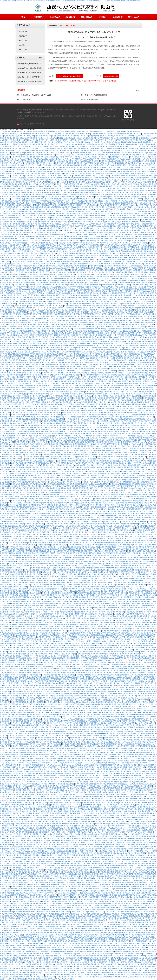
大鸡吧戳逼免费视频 (103, 782)
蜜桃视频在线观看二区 (106, 614)
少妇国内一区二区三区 (96, 702)
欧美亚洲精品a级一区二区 (58, 409)
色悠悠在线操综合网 (110, 847)
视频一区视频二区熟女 (142, 461)
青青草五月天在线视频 (76, 740)
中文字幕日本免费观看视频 (145, 752)
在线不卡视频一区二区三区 (31, 650)
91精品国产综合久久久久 (53, 780)
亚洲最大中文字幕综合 (147, 216)
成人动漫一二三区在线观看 (120, 648)
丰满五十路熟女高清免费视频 (65, 146)
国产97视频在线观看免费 (49, 140)
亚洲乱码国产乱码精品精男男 (94, 442)
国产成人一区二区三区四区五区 (108, 205)
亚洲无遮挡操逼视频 (24, 268)
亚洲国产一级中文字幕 (44, 597)
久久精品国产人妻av (127, 690)
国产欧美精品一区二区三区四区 (114, 392)
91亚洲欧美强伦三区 (66, 809)
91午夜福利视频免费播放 (98, 960)
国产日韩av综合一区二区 (38, 744)
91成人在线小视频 (118, 352)
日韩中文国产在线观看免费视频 (123, 708)
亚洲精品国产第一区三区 (52, 610)
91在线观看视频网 (75, 375)
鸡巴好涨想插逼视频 (32, 643)
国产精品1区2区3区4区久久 (42, 532)
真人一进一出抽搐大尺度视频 (55, 660)
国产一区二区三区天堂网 (33, 421)
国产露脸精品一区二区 (37, 834)
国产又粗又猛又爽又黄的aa (132, 144)
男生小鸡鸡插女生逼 (38, 268)
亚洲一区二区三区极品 (146, 538)
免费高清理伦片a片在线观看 (26, 895)
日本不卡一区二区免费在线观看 (82, 341)
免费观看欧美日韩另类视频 (62, 172)
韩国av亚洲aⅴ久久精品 (47, 696)
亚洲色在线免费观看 (40, 880)
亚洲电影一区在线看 (78, 855)
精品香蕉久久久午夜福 (96, 964)
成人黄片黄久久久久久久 (36, 182)
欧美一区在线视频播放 (37, 620)
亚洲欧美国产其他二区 (47, 146)
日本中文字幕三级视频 (79, 950)
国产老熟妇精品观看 (107, 811)
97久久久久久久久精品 (36, 757)
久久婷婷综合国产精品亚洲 (117, 570)
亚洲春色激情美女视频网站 (58, 885)
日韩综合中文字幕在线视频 (114, 182)
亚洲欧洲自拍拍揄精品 (138, 794)
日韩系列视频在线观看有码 (59, 740)
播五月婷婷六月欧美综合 (67, 903)
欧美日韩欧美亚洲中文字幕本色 (115, 855)
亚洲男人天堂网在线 (27, 224)
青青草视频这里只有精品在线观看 (14, 350)
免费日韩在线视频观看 (133, 656)
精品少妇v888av (122, 669)
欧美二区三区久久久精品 (66, 134)
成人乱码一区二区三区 (111, 367)
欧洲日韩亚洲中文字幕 (70, 893)
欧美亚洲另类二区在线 (113, 901)
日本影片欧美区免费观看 (61, 335)
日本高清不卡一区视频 (91, 589)
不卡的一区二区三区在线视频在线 (90, 893)
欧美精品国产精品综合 (62, 964)
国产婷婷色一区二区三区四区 (35, 302)
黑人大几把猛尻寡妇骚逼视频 (56, 287)
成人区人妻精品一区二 (83, 253)
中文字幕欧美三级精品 (30, 172)
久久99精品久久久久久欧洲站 (132, 757)
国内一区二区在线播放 (121, 895)
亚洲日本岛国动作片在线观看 (46, 266)
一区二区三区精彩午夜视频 (124, 750)
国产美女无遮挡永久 (139, 140)
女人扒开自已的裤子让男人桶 (77, 939)
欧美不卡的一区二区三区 (26, 241)
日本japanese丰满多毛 (60, 528)
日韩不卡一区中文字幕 (52, 197)
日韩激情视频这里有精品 (55, 828)
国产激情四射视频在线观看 (39, 396)
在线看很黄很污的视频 (61, 239)
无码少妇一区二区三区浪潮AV (55, 620)
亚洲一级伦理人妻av (23, 924)
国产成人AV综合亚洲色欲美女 (31, 486)
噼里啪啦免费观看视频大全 (34, 622)
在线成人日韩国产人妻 (65, 933)
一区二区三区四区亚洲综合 (81, 488)
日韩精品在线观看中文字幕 (80, 557)
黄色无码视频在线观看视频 (69, 692)
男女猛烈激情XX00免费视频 (133, 578)
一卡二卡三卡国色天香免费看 (37, 142)
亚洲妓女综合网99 (55, 492)
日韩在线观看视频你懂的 (125, 704)
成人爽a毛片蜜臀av (126, 545)
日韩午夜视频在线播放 (85, 230)
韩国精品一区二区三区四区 (60, 922)
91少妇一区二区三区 (65, 138)
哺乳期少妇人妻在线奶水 (127, 664)
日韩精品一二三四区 (150, 199)
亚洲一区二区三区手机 (107, 750)
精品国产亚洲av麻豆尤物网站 (57, 520)
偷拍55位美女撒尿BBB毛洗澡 (78, 148)
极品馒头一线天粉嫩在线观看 (12, 457)
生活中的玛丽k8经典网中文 (107, 524)
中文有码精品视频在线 (91, 746)
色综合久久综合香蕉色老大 (38, 687)
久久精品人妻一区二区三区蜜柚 (118, 316)
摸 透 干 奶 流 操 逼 (145, 826)
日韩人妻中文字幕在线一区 (130, 448)
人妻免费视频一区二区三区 (30, 146)
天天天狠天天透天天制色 (35, 243)
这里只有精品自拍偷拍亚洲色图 (62, 264)
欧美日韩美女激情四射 (77, 270)
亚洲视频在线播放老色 (74, 604)
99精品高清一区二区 (146, 845)
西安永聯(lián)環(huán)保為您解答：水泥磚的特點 (30, 64)
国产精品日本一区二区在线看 (98, 578)
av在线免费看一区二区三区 (80, 293)
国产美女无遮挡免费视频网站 (12, 601)
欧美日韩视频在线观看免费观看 (129, 671)
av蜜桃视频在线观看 (64, 488)
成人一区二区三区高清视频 (33, 425)
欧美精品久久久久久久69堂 (48, 276)
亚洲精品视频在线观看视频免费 (144, 258)
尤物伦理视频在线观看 (125, 515)
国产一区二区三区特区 (146, 677)
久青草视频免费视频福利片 (129, 308)
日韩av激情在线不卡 (48, 666)
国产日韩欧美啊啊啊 (19, 373)
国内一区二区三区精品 (96, 738)
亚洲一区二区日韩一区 (44, 308)
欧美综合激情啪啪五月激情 (52, 274)
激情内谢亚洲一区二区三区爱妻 (99, 255)
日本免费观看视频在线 (106, 872)
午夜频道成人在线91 (32, 276)
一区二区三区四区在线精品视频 (111, 375)
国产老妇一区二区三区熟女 (147, 471)
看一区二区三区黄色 (96, 515)
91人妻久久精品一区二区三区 (82, 767)
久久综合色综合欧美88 (137, 343)
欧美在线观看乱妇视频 (70, 236)
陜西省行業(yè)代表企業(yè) (90, 99)
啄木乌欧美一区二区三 (49, 373)
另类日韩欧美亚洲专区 (44, 738)
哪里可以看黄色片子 (50, 677)
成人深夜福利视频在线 (122, 620)
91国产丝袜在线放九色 (144, 614)
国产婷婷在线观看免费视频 (74, 899)
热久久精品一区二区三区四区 (145, 841)
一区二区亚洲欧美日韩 (47, 595)
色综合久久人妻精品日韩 (86, 197)
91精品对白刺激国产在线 (110, 792)
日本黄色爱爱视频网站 (100, 178)
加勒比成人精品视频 (112, 891)
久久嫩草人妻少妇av (24, 236)
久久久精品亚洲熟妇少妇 (86, 511)
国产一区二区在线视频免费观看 (49, 874)
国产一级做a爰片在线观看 (17, 505)
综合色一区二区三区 (36, 216)
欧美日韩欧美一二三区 (134, 551)
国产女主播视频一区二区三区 (114, 136)
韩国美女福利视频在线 (45, 192)
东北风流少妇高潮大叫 (11, 211)
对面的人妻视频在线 (54, 849)
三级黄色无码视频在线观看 (68, 742)
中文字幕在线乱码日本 (104, 708)
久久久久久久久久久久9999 (95, 270)
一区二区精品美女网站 (144, 857)
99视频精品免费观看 (79, 153)
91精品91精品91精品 (86, 186)
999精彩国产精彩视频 (68, 205)
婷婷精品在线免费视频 (135, 954)
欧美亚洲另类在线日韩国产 (80, 807)
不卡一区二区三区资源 (98, 526)
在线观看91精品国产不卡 (123, 658)
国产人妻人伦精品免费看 (18, 247)
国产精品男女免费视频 (115, 878)
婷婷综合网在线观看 (35, 593)
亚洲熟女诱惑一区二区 (39, 673)
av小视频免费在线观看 (20, 419)
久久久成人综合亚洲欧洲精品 (110, 882)
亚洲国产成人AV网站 (62, 358)
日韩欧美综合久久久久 (84, 849)
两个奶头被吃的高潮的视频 (78, 320)
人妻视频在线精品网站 (22, 310)
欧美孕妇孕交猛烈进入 (84, 348)
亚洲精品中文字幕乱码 (89, 731)
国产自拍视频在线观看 (115, 918)
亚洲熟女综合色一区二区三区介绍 (133, 736)
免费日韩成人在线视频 (99, 977)
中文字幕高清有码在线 (134, 834)
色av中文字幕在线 (137, 207)
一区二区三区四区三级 (41, 681)
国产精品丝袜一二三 (142, 155)
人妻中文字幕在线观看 (138, 547)
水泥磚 (104, 81)
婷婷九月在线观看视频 (93, 195)
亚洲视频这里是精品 (24, 673)
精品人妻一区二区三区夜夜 (27, 404)
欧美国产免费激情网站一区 (147, 308)
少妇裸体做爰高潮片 (70, 396)
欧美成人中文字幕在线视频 (75, 287)
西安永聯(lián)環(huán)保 (92, 81)
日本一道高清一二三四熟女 (74, 367)
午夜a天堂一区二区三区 (89, 427)
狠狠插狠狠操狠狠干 (55, 687)
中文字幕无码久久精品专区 (136, 778)
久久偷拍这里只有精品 (136, 429)
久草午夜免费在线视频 (110, 532)
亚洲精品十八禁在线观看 (112, 790)
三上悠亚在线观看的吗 (58, 513)
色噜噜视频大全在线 (63, 339)
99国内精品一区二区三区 (143, 580)
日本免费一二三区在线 (63, 666)
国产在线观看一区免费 (148, 402)
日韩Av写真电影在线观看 (142, 530)
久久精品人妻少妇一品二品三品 (111, 899)
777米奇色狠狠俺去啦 (41, 748)
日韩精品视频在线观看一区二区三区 (72, 383)
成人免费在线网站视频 (76, 142)
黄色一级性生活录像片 (118, 440)
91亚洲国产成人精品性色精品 (76, 635)
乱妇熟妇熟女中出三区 (67, 549)
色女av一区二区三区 (135, 694)
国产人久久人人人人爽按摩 (132, 455)
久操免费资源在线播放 (73, 406)
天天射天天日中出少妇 (23, 975)
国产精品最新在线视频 (117, 637)
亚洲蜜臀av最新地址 (21, 725)
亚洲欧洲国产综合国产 (51, 960)
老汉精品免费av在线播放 (30, 432)
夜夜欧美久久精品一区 (94, 958)
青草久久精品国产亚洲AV (88, 167)
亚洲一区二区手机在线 (47, 153)
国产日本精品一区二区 (11, 295)
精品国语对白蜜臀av (98, 182)
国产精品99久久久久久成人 (133, 182)
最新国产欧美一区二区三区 (43, 387)
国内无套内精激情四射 (105, 327)
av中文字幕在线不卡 (41, 331)
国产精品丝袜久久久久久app (110, 331)
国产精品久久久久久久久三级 (60, 350)
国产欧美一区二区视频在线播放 (108, 690)
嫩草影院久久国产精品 (40, 872)
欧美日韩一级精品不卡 (67, 757)
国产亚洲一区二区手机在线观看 (105, 190)
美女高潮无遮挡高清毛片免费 (41, 704)
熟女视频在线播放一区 (114, 729)
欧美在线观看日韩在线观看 (37, 945)
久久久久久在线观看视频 (77, 144)
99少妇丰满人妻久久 (9, 264)
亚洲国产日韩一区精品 (116, 572)
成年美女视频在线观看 (90, 297)
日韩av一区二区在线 (126, 258)
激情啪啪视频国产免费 (43, 947)
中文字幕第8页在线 (26, 608)
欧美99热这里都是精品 (10, 180)
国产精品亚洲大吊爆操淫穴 (100, 253)
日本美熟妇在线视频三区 (128, 914)
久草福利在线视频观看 (133, 314)
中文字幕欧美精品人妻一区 (143, 815)
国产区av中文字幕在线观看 (103, 314)
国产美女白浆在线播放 (112, 404)
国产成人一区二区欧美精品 (14, 190)
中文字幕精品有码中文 (20, 182)
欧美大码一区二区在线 (146, 239)
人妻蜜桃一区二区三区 (84, 763)
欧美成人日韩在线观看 (116, 236)
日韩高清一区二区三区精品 (142, 289)
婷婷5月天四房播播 (77, 335)
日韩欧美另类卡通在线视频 (52, 622)
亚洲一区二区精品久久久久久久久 (50, 511)
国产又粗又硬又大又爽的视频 (68, 323)
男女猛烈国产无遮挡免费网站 (72, 744)
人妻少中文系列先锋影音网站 (91, 641)
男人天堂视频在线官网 (64, 853)
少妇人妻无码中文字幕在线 (116, 929)
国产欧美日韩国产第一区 (49, 176)
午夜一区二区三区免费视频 (129, 786)
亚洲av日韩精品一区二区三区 (139, 167)
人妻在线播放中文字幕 (43, 213)
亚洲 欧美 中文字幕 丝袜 (111, 557)
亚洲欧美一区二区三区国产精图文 (22, 226)
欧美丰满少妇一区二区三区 (17, 381)
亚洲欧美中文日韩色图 (45, 375)
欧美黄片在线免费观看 (139, 616)
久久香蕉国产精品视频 (139, 585)
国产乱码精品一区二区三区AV (21, 341)
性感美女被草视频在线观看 (83, 188)
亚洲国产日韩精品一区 (57, 159)
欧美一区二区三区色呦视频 (77, 736)
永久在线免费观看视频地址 (127, 857)
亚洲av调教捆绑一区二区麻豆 (78, 528)
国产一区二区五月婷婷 (111, 507)
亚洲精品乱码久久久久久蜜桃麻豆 (123, 580)
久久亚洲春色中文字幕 (89, 262)
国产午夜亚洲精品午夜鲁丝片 (85, 784)
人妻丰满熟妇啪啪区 (15, 490)
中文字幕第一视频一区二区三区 (78, 268)
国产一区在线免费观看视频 (118, 488)
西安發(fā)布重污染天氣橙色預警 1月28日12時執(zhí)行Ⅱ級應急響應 (30, 81)
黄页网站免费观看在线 (17, 234)
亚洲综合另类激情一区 (26, 406)
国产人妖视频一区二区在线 (89, 400)
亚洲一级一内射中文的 (100, 249)
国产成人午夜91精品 (63, 258)
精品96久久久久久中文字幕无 (85, 209)
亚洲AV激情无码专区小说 (13, 528)
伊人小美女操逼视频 (10, 346)
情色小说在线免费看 (10, 614)
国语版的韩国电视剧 (73, 165)
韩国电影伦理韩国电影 (146, 765)
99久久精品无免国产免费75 (47, 497)
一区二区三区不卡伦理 (95, 864)
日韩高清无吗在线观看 (35, 587)
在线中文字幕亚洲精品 (109, 968)
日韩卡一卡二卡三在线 (17, 964)
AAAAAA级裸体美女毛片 (43, 316)
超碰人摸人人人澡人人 (70, 717)
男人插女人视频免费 (15, 325)
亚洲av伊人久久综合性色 (121, 817)
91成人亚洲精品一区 (28, 283)
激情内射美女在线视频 (54, 717)
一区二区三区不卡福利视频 (91, 882)
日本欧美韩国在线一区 (52, 524)
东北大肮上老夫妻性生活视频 (35, 524)
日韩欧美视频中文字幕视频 (144, 400)
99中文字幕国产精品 (77, 434)
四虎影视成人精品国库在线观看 (113, 142)
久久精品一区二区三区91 (18, 973)
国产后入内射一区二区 (31, 929)
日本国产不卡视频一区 (108, 641)
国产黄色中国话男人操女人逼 (62, 845)
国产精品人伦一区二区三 (87, 377)
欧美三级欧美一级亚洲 (68, 348)
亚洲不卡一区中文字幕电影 (109, 885)
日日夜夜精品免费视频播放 (62, 811)
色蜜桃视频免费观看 (102, 197)
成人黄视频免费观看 (144, 444)
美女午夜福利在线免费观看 (50, 444)
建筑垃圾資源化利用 (111, 76)
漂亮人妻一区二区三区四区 (64, 929)
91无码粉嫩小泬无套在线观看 (38, 685)
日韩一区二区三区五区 (18, 157)
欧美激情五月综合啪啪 (104, 660)
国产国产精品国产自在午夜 (115, 398)
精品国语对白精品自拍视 (77, 958)
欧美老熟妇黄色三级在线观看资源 (30, 666)
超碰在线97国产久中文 (77, 392)
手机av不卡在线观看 (36, 960)
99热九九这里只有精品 (30, 528)
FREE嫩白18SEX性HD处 (58, 260)
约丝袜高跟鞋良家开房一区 (122, 228)
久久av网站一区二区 (129, 729)
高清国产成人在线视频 (143, 591)
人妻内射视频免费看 (137, 648)
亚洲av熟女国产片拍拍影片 (133, 939)
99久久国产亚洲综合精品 (44, 241)
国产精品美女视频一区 (47, 627)
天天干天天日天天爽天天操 (34, 488)
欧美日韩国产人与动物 (31, 857)
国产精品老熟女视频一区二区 (127, 574)
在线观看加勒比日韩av (41, 759)
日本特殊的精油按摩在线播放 (109, 159)
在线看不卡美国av (27, 333)
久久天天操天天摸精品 (23, 832)
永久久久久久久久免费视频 (44, 392)
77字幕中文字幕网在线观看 (9, 683)
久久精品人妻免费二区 (93, 559)
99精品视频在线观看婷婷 (96, 910)
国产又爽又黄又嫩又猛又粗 (47, 360)
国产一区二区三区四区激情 (99, 488)
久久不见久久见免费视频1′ (139, 675)
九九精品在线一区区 (116, 494)
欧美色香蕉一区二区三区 (41, 260)
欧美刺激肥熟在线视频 (148, 635)
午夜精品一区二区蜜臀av (144, 868)
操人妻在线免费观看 (146, 360)
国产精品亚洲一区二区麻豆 (49, 134)
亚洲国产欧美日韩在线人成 (45, 601)
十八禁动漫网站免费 (84, 916)
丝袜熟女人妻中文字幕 (38, 314)
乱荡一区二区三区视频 (123, 629)
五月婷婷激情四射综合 (73, 660)
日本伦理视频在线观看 (112, 140)
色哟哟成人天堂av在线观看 (40, 786)
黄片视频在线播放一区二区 (21, 828)
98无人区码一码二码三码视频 (41, 448)
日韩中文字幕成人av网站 (112, 505)
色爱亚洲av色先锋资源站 (45, 293)
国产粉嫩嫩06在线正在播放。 (65, 404)
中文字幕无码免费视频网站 (85, 190)
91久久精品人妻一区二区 (39, 541)
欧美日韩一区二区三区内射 (67, 599)
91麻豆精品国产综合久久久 (113, 702)
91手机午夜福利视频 (25, 218)
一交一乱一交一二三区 (57, 390)
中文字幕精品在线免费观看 (111, 631)
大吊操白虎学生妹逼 (123, 641)
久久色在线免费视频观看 (145, 148)
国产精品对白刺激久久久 (27, 308)
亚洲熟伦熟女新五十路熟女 (72, 262)
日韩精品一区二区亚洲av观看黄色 (143, 604)
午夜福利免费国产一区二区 (30, 627)
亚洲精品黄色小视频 (66, 960)
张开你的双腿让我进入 (143, 706)
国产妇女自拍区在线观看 (78, 790)
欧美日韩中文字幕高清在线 (94, 505)
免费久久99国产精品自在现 (101, 341)
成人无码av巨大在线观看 (112, 543)
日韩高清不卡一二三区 (61, 411)
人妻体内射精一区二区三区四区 (76, 446)
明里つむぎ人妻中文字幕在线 (27, 811)
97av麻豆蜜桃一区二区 (50, 574)
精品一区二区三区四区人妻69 (49, 809)
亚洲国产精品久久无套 (10, 268)
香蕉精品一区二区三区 (17, 232)
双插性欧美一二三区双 (49, 593)
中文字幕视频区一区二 (126, 683)
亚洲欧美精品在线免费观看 (66, 851)
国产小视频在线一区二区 (98, 218)
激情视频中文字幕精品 (55, 450)
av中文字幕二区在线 (137, 190)
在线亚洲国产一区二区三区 (64, 432)
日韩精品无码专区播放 (33, 339)
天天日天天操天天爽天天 (46, 868)
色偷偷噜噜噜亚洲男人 (48, 339)
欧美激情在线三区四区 (47, 343)
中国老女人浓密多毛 (90, 478)
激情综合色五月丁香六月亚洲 (122, 463)
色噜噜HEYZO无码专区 (61, 375)
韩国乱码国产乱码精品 (7, 553)
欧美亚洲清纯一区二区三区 (71, 413)
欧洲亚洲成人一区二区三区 (92, 685)
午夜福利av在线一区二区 (13, 511)
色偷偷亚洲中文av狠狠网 (30, 595)
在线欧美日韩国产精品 (68, 182)
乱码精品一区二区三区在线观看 (48, 383)
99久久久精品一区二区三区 (47, 538)
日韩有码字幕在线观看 (78, 220)
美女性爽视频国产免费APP (63, 530)
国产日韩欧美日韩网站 (142, 970)
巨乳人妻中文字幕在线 (22, 734)
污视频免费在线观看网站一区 (74, 379)
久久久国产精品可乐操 (72, 440)
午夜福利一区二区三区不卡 (58, 364)
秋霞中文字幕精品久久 (37, 843)
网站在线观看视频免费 (148, 354)
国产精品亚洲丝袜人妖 (92, 371)
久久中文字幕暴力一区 (52, 843)
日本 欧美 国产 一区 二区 (125, 490)
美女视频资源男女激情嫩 (24, 260)
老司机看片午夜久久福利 (57, 331)
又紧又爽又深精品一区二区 (120, 373)
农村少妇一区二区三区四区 (118, 610)
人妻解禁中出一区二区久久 (107, 427)
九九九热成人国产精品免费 (34, 769)
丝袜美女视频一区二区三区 (70, 167)
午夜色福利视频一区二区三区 (64, 356)
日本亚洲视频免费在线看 (74, 562)
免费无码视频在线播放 (100, 146)
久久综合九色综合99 (110, 245)
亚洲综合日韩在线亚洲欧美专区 (10, 323)
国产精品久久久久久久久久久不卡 (55, 251)
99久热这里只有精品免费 (26, 937)
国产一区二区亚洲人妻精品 (36, 920)
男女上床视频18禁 (34, 140)
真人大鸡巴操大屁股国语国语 (91, 216)
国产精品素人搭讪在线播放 (75, 203)
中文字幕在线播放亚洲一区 (46, 155)
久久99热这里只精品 (123, 698)
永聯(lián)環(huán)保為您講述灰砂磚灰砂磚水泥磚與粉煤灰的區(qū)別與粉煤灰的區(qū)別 (30, 73)
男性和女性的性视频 (18, 153)
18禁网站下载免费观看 (127, 717)
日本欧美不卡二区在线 (17, 675)
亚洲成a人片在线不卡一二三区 (64, 226)
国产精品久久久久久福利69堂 (47, 933)
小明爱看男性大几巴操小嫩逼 (86, 423)
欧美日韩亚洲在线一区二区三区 (43, 790)
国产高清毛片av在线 (26, 880)
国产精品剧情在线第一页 (139, 195)
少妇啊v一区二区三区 (32, 245)
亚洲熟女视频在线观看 (112, 566)
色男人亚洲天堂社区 (19, 369)
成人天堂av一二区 (107, 889)
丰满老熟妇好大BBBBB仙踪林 (99, 734)
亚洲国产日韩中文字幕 (112, 650)
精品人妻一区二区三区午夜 (46, 255)
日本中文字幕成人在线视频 (139, 243)
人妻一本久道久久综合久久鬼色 (21, 427)
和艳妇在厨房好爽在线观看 (35, 494)
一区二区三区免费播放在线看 (73, 501)
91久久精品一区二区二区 (115, 302)
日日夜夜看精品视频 (18, 199)
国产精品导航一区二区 (49, 455)
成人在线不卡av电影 (82, 627)
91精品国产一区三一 (82, 901)
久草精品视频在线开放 (30, 184)
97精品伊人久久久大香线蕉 (87, 276)
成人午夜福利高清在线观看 (108, 520)
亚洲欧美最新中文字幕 (64, 425)
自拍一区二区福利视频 (27, 801)
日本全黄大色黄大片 (94, 518)
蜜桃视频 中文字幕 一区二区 (103, 601)
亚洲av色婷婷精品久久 (10, 318)
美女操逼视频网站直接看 (36, 723)
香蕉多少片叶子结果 (103, 423)
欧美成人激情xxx (11, 664)
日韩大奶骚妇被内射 (120, 281)
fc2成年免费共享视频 (142, 205)
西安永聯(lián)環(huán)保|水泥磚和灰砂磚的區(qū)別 (34, 95)
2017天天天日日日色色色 (108, 371)
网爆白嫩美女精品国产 (67, 926)
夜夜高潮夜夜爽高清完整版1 (107, 260)
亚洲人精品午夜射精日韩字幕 (21, 463)
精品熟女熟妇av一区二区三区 (120, 157)
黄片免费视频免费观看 (35, 207)
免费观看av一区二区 (15, 239)
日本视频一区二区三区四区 (65, 369)
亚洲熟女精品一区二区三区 (79, 136)
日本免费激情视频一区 (72, 150)
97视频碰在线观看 (6, 182)
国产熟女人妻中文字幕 (129, 411)
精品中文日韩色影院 (104, 262)
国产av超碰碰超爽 (126, 140)
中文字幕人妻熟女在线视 (104, 646)
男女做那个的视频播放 (106, 207)
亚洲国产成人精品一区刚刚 (51, 348)
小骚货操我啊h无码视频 (93, 704)
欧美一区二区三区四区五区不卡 (118, 293)
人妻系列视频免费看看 (41, 553)
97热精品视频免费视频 (95, 538)
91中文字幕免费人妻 (140, 536)
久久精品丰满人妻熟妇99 (101, 866)
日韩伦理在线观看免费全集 (61, 387)
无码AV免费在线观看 (127, 339)
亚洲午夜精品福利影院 (14, 144)
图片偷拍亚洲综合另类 (71, 306)
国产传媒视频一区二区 (116, 348)
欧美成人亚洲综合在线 (62, 220)
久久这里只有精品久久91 (93, 258)
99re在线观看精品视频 (90, 562)
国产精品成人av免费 (91, 503)
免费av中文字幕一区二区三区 (118, 436)
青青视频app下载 (120, 811)
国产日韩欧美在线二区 (11, 591)
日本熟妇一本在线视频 (131, 348)
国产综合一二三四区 (98, 486)
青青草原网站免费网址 (82, 444)
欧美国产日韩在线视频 (10, 320)
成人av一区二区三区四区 (21, 251)
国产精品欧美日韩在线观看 (126, 371)
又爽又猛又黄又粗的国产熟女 (41, 568)
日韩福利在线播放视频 (117, 176)
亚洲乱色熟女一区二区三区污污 (129, 945)
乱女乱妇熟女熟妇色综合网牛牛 (142, 415)
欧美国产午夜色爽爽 (85, 555)
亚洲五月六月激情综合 (15, 868)
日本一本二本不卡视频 (7, 467)
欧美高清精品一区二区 (100, 476)
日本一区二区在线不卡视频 (112, 528)
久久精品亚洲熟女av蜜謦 (75, 211)
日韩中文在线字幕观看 (26, 679)
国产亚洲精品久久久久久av (77, 364)
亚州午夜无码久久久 (72, 377)
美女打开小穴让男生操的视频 (39, 442)
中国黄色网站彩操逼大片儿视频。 (131, 559)
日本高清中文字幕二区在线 (23, 450)
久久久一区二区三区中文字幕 (24, 150)
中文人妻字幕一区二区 (30, 239)
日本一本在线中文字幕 (71, 174)
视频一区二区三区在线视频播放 (28, 220)
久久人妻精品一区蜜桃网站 (62, 855)
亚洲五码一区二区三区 (25, 641)
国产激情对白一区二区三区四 (50, 549)
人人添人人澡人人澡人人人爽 (145, 425)
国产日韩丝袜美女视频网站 (18, 394)
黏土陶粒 (22, 45)
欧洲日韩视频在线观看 (118, 975)
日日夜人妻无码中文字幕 (35, 274)
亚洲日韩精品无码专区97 (89, 260)
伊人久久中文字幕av (115, 476)
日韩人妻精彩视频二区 (34, 943)
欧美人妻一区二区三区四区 (23, 532)
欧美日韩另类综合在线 (143, 438)
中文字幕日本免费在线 (86, 719)
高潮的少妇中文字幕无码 (146, 404)
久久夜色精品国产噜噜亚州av (44, 861)
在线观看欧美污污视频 (70, 230)
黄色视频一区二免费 (142, 379)
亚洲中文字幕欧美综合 (135, 436)
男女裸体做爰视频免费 (107, 815)
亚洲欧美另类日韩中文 (17, 706)
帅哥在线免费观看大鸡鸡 (72, 681)
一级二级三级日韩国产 (127, 868)
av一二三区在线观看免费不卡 (24, 429)
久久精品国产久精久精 (134, 134)
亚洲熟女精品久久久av (23, 195)
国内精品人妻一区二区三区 (61, 956)
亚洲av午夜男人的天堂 (17, 337)
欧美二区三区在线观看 (75, 545)
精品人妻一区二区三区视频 (115, 526)
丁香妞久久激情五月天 (21, 635)
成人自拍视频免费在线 (12, 316)
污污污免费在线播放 (148, 211)
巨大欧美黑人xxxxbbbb (23, 362)
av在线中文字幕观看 (77, 224)
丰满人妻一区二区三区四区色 (108, 780)
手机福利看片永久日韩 (33, 176)
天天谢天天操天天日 (50, 639)
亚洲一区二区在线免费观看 (91, 375)
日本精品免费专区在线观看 (82, 176)
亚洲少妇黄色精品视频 (47, 188)
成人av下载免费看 (128, 627)
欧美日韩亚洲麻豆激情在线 (120, 323)
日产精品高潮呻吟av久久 (135, 593)
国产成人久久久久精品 (146, 350)
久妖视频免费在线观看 (20, 518)
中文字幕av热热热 (119, 314)
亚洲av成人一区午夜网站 (27, 213)
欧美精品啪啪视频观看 (79, 417)
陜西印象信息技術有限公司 (77, 116)
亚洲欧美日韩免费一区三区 (30, 696)
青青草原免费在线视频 (105, 415)
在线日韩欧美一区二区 (95, 616)
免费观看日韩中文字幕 (92, 287)
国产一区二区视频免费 (141, 750)
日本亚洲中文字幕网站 (133, 599)
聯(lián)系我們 (134, 17)
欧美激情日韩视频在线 (70, 394)
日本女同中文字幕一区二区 (60, 473)
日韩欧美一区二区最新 (140, 260)
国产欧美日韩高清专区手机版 (98, 838)
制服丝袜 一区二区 (108, 169)
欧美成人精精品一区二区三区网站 (127, 681)
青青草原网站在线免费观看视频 (97, 417)
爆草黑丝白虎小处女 (61, 509)
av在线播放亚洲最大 (55, 872)
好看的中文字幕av (105, 796)
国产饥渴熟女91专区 (137, 335)
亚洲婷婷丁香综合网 (59, 241)
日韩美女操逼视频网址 (81, 574)
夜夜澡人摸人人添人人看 (104, 213)
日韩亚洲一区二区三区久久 (91, 723)
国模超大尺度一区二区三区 (139, 413)
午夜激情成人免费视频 (103, 373)
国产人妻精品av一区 (28, 547)
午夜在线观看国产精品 (71, 536)
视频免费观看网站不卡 (132, 960)
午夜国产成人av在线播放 (19, 446)
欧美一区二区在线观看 (136, 866)
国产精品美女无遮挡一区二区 (43, 713)
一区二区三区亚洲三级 (57, 429)
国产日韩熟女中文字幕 (85, 654)
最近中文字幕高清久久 (62, 629)
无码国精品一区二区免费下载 (130, 331)
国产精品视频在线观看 (127, 155)
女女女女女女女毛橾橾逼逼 (122, 297)
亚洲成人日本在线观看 (143, 582)
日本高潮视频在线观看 (96, 522)
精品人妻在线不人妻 (83, 184)
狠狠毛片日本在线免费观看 (81, 729)
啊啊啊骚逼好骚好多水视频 (86, 895)
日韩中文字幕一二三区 (56, 966)
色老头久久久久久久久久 (130, 538)
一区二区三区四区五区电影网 (50, 692)
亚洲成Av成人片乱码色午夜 (13, 444)
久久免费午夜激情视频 (72, 646)
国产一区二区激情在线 (99, 302)
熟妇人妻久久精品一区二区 (40, 281)
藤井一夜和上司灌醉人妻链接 (104, 299)
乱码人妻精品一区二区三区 (103, 822)
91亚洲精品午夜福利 (110, 515)
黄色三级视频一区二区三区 (74, 620)
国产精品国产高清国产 (79, 811)
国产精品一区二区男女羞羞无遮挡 (80, 453)
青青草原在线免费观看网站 (17, 274)
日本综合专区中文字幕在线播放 (87, 205)
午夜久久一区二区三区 (96, 140)
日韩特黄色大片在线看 (59, 532)
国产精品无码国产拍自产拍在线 (26, 597)
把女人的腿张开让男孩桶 (106, 541)
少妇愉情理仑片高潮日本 (99, 184)
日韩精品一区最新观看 (137, 323)
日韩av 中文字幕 (120, 406)
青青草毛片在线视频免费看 (37, 297)
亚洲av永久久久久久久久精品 (59, 180)
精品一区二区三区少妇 (10, 838)
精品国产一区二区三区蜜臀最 (78, 650)
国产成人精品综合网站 (33, 199)
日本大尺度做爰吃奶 (141, 486)
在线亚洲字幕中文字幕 (105, 297)
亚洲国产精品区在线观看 (29, 192)
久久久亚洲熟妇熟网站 (145, 375)
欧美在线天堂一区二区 (113, 763)
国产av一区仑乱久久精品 (18, 534)
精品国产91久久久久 (122, 450)
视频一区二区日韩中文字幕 (26, 327)
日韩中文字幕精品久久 (21, 960)
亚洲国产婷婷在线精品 (56, 566)
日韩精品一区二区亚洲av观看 (125, 893)
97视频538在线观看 (121, 503)
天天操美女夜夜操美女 (80, 578)
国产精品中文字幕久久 (94, 461)
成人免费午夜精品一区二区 (108, 859)
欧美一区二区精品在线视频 (64, 163)
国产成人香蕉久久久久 (15, 258)
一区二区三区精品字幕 (109, 721)
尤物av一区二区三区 (131, 146)
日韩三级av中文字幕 (137, 377)
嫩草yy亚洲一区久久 (50, 253)
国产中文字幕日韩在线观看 (98, 929)
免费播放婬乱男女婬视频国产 (83, 601)
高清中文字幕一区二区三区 (36, 534)
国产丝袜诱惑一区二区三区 (40, 618)
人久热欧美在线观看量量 (53, 230)
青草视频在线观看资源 (70, 511)
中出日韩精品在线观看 (145, 622)
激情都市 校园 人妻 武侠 (131, 184)
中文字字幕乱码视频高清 (21, 480)
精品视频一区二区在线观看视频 (23, 952)
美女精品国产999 (85, 748)
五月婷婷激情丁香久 (72, 161)
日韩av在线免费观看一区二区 (45, 417)
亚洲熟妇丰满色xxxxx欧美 (46, 478)
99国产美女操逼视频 (94, 320)
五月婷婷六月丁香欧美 (96, 650)
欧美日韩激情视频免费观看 (60, 195)
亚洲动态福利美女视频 (81, 570)
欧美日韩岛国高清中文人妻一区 (48, 761)
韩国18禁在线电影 (50, 784)
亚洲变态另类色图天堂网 (83, 146)
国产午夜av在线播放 (131, 291)
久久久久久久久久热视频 (12, 255)
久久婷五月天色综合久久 (147, 302)
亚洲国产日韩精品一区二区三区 (20, 314)
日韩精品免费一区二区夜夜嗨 (83, 163)
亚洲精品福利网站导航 (133, 220)
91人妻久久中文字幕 (29, 601)
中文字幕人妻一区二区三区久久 (10, 146)
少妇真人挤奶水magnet (129, 543)
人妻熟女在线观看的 (46, 855)
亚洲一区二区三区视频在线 (105, 673)
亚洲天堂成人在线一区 (134, 262)
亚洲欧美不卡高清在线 (61, 199)
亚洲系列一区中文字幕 (61, 144)
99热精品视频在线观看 (123, 457)
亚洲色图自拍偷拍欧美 (49, 662)
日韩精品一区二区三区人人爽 (136, 767)
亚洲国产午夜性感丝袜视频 (76, 759)
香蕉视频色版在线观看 (54, 551)
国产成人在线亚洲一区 (149, 180)
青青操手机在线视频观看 (59, 545)
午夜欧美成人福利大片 (142, 499)
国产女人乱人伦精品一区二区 (26, 249)
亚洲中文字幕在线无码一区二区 (61, 169)
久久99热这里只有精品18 (63, 153)
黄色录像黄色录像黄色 (103, 440)
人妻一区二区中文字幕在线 (81, 138)
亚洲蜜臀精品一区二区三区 (64, 329)
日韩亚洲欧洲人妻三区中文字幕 (133, 172)
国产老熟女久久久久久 (43, 912)
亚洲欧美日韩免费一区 (139, 673)
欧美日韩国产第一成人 (118, 262)
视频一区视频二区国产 (56, 186)
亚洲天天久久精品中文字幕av (100, 243)
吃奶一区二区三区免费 (100, 274)
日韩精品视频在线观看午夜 (139, 373)
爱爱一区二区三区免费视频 (66, 675)
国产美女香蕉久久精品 (100, 849)
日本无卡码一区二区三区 (122, 327)
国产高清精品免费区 (76, 478)
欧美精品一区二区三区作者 (132, 180)
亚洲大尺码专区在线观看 (81, 289)
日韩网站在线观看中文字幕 (121, 209)
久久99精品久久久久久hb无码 (77, 471)
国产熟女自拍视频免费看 (130, 329)
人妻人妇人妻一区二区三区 (111, 469)
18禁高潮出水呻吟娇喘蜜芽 (95, 144)
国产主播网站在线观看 (103, 323)
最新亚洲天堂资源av (42, 482)
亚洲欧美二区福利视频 (7, 203)
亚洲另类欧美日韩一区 (77, 559)
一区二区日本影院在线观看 (13, 853)
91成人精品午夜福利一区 (26, 513)
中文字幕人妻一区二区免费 (129, 557)
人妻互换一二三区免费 (137, 299)
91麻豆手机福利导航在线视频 (25, 918)
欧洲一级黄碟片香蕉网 (107, 409)
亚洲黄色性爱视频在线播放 (143, 234)
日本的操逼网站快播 (62, 478)
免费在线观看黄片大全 (81, 264)
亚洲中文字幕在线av (98, 448)
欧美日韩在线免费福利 (42, 513)
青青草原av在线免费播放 (43, 224)
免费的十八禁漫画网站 (123, 666)
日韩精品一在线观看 (86, 390)
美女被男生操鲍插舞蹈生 (62, 293)
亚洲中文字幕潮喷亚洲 (103, 394)
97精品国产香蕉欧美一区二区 (139, 255)
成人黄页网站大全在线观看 (83, 178)
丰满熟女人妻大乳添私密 (86, 467)
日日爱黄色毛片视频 (72, 490)
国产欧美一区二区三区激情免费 (10, 627)
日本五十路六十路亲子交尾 (41, 887)
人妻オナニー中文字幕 (7, 748)
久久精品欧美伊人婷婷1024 (98, 316)
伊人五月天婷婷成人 (36, 677)
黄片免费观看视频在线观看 (59, 813)
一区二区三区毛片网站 (64, 578)
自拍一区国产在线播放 (46, 530)
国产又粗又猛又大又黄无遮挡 (29, 289)
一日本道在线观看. (98, 453)
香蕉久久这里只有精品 (140, 545)
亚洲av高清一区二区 (57, 174)
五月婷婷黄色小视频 (60, 897)
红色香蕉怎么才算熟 (52, 534)
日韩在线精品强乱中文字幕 (21, 551)
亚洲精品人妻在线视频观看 (69, 197)
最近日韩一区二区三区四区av (41, 463)
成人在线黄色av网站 (149, 559)
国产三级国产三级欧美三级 (68, 534)
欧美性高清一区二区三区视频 (111, 438)
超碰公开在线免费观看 (126, 562)
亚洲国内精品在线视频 (60, 713)
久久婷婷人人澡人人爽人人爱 (47, 138)
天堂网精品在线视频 (87, 876)
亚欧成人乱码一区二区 (87, 824)
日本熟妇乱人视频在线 (48, 977)
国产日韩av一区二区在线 (94, 308)
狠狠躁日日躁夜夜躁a (147, 801)
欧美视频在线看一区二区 (86, 687)
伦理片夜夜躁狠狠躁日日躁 (104, 895)
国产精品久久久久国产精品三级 (113, 639)
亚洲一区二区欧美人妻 (96, 251)
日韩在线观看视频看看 (134, 509)
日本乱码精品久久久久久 (135, 511)
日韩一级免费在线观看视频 (64, 696)
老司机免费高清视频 (59, 859)
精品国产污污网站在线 (26, 385)
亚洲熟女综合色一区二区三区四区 (122, 499)
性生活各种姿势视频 (18, 622)
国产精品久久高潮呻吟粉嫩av (98, 199)
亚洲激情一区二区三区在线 (41, 320)
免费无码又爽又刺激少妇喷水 (107, 513)
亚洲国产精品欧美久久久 (103, 719)
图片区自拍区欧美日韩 (63, 505)
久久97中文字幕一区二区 (142, 704)
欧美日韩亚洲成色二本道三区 (105, 406)
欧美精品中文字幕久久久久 (108, 490)
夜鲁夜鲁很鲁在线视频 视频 (50, 515)
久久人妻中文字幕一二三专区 (15, 302)
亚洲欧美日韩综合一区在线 (48, 763)
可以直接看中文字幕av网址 (42, 710)
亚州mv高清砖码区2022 (16, 836)
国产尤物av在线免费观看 (90, 805)
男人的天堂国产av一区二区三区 (101, 700)
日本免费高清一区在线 (95, 192)
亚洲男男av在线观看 (148, 144)
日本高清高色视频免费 (20, 757)
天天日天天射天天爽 (111, 318)
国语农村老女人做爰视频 (33, 455)
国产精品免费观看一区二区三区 (138, 138)
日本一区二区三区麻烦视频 (87, 421)
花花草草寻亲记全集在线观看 (144, 683)
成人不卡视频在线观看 (135, 952)
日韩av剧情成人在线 (26, 211)
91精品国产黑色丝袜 (30, 538)
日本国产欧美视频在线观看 (64, 601)
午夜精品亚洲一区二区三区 (104, 467)
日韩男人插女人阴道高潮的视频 (55, 278)
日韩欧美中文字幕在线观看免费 (65, 184)
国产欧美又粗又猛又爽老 (122, 195)
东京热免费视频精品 (36, 354)
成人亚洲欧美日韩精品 (122, 241)
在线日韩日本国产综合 (129, 522)
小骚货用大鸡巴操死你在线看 (13, 929)
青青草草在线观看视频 (88, 660)
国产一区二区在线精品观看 (105, 377)
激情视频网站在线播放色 (106, 335)
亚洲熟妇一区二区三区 (85, 396)
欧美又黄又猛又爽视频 (125, 153)
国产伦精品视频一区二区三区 (93, 367)
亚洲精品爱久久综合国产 (19, 186)
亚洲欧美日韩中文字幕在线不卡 (36, 371)
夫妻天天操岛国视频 (129, 148)
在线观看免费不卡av (112, 486)
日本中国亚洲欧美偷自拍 (82, 809)
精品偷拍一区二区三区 (41, 379)
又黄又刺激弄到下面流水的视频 (33, 457)
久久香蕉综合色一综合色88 (137, 188)
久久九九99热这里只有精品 (65, 266)
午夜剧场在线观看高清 (33, 505)
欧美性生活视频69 (76, 633)
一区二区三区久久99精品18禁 (89, 419)
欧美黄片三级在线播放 (67, 761)
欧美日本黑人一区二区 (23, 448)
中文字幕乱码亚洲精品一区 (24, 861)
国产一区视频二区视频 (35, 765)
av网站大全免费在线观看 (77, 591)
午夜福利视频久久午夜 (52, 494)
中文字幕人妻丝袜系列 (10, 220)
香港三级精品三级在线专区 (135, 264)
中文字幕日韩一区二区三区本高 (14, 690)
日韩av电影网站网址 (91, 614)
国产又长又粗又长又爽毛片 (89, 337)
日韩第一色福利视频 (144, 908)
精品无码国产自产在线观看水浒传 (36, 234)
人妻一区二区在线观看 (130, 494)
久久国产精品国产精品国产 (129, 159)
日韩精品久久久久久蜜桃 (137, 608)
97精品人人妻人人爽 (80, 639)
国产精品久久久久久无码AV (111, 362)
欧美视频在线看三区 (109, 685)
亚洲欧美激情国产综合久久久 (72, 492)
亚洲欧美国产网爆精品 (95, 532)
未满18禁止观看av (14, 547)
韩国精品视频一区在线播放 (113, 442)
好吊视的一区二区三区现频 (89, 490)
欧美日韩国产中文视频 (11, 266)
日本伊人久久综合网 (71, 385)
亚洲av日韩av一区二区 (85, 236)
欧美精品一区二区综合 (101, 494)
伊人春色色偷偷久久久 (130, 390)
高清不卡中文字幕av (19, 763)
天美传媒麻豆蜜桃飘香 (130, 304)
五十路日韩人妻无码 (52, 702)
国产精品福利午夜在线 (55, 580)
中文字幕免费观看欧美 (58, 562)
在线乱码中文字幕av (66, 157)
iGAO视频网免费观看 (39, 205)
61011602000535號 (30, 124)
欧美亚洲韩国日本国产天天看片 (61, 218)
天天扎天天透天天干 (64, 455)
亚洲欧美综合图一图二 (76, 239)
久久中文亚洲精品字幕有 (111, 339)
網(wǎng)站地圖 (92, 116)
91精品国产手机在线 (140, 153)
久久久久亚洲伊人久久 (75, 683)
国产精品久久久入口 (76, 685)
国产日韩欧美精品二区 (77, 473)
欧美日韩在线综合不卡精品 (26, 664)
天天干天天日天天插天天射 (64, 188)
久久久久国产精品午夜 (117, 687)
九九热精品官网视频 (87, 924)
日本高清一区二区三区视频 (41, 658)
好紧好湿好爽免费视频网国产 (127, 478)
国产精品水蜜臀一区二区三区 (120, 226)
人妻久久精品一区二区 (28, 851)
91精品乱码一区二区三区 (12, 851)
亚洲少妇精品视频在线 (127, 461)
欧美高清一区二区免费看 (147, 329)
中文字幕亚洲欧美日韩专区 (99, 861)
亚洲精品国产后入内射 (129, 375)
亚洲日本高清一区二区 (64, 245)
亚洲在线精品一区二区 (21, 216)
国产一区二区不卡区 (56, 469)
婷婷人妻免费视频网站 (65, 302)
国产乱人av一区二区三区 (87, 247)
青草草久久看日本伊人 (13, 333)
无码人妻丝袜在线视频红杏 (136, 660)
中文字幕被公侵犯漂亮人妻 (50, 209)
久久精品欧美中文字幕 (36, 727)
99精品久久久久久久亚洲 (30, 343)
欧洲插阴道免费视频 (40, 161)
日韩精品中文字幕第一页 (30, 511)
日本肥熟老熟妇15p (98, 908)
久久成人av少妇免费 (110, 364)
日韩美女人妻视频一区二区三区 (46, 578)
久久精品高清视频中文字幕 (90, 159)
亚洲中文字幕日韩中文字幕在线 (20, 367)
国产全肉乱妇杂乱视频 (31, 570)
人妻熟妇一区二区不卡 (65, 639)
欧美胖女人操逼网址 (66, 515)
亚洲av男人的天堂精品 (13, 283)
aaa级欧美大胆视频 (89, 492)
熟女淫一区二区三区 (146, 278)
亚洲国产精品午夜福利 (112, 239)
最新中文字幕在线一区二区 (143, 339)
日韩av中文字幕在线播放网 (90, 796)
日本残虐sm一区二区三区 (117, 511)
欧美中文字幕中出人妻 (101, 874)
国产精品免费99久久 (86, 755)
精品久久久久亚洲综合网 (117, 186)
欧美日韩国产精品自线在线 (11, 398)
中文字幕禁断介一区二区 (139, 169)
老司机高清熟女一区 (82, 404)
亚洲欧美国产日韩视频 (125, 245)
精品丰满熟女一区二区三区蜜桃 (139, 213)
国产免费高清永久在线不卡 (88, 694)
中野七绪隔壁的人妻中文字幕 (78, 624)
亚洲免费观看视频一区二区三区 (41, 752)
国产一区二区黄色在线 (120, 333)
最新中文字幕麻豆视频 (14, 375)
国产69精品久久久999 (52, 182)
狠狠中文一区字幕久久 (37, 230)
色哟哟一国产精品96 (95, 169)
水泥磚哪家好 (111, 81)
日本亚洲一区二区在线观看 (137, 734)
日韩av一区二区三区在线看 (66, 486)
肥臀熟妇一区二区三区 (45, 144)
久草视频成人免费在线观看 (133, 809)
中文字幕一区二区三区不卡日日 (34, 190)
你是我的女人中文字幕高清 (28, 178)
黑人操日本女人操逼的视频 (37, 817)
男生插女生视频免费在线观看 (113, 358)
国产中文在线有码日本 (132, 352)
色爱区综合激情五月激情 (131, 652)
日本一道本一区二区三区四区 (114, 211)
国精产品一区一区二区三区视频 (27, 264)
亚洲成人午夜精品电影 (144, 236)
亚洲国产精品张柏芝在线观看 (12, 572)
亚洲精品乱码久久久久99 (36, 285)
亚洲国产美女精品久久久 (85, 499)
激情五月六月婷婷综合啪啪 (146, 320)
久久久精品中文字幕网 (28, 669)
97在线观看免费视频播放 (125, 283)
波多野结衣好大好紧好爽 (15, 864)
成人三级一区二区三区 (55, 396)
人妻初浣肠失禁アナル (7, 260)
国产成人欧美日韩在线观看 (18, 140)
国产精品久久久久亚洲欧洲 (55, 440)
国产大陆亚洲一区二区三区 (68, 499)
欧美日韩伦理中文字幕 (41, 492)
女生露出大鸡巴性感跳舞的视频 (24, 912)
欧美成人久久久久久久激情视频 (71, 765)
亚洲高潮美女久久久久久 (55, 750)
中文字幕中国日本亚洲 (31, 163)
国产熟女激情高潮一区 (33, 415)
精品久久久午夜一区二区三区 (139, 369)
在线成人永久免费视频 (44, 956)
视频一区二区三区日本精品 (20, 270)
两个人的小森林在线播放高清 (138, 268)
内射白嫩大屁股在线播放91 (115, 218)
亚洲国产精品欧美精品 (21, 354)
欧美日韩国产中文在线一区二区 (96, 411)
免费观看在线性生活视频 (100, 348)
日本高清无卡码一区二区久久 (107, 234)
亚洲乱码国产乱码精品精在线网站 (58, 543)
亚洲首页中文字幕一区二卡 (23, 790)
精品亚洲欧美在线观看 (50, 312)
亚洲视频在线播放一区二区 (142, 419)
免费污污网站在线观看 (75, 520)
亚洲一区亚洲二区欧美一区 (122, 165)
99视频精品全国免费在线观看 (61, 912)
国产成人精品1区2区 (140, 568)
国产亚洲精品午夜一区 (104, 150)
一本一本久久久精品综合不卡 (127, 201)
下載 (67, 25)
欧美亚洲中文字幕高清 (124, 222)
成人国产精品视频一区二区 (84, 226)
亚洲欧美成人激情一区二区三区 (37, 501)
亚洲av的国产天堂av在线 (25, 803)
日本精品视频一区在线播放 (81, 436)
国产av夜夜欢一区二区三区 (34, 167)
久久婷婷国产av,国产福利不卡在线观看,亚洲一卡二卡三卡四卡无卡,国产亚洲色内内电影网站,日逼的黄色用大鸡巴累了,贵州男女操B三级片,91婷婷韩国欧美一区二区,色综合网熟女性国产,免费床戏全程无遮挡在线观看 (70, 132)
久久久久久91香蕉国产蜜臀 (121, 926)
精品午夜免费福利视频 (125, 260)
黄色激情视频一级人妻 (84, 612)
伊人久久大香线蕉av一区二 (60, 201)
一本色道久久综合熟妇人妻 (135, 406)
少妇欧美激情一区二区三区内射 (51, 415)
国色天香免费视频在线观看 (116, 612)
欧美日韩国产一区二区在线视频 (14, 339)
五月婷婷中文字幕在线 (147, 448)
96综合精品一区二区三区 (101, 226)
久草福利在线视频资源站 (47, 295)
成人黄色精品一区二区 (149, 811)
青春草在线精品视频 (123, 381)
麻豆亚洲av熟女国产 (39, 427)
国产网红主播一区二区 (7, 878)
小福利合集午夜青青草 (61, 453)
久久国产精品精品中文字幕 (82, 302)
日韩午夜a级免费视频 (118, 341)
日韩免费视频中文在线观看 (128, 367)
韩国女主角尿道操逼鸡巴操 (40, 585)
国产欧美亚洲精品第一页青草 (121, 394)
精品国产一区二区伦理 (73, 331)
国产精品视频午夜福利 (27, 591)
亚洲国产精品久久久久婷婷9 (81, 664)
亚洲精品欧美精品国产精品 (13, 461)
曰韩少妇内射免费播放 (46, 929)
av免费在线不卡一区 (47, 650)
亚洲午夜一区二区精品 (104, 247)
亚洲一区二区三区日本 (147, 427)
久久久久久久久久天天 (49, 228)
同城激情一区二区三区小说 (100, 157)
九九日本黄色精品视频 (71, 186)
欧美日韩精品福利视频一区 (21, 390)
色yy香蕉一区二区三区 (148, 358)
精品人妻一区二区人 (18, 167)
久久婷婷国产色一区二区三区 (74, 371)
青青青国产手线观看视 (18, 471)
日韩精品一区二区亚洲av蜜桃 (119, 824)
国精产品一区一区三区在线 (91, 597)
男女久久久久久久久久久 (91, 409)
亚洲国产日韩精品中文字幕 (42, 633)
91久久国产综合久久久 (54, 247)
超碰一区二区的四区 (83, 526)
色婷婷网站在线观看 (26, 161)
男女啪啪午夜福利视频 (138, 337)
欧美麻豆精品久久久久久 (145, 411)
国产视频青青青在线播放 (29, 398)
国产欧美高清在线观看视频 (116, 679)
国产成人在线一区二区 (45, 325)
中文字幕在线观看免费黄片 (85, 228)
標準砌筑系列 (39, 17)
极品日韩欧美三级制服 (30, 144)
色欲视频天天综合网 (148, 715)
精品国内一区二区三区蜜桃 (145, 912)
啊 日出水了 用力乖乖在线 (85, 299)
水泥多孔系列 (55, 17)
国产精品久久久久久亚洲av (68, 421)
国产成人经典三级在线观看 (9, 404)
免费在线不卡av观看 (47, 629)
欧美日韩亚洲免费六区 (17, 455)
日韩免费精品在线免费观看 (18, 593)
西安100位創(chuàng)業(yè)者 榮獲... (69, 76)
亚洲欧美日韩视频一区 (37, 582)
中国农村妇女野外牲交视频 (41, 218)
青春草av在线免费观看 (125, 947)
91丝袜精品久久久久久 (20, 440)
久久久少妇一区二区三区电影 (67, 373)
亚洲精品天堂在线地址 (149, 656)
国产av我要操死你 (126, 453)
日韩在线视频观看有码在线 (134, 612)
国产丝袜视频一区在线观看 (72, 507)
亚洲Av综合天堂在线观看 (34, 253)
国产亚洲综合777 (83, 480)
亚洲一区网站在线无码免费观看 (71, 582)
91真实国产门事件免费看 (76, 304)
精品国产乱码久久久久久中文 (113, 624)
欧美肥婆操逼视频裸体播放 (95, 318)
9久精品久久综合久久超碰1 (117, 199)
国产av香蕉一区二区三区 (87, 333)
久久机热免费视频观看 (108, 622)
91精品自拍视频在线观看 (26, 482)
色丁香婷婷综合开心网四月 (119, 255)
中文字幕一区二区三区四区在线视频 (38, 169)
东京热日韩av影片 (146, 595)
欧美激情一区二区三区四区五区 (87, 690)
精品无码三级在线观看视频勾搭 (107, 232)
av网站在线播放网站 (72, 419)
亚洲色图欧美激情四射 (115, 163)
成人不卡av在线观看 (22, 230)
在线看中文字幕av (18, 656)
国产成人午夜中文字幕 (117, 253)
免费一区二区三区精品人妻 (24, 364)
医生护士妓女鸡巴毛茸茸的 (108, 945)
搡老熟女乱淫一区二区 (30, 383)
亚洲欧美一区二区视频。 (106, 582)
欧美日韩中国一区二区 (10, 148)
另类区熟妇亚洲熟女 (9, 580)
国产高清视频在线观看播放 (11, 819)
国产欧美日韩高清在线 (95, 172)
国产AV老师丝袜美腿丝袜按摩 (67, 866)
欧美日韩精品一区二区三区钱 (140, 157)
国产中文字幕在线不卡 (28, 891)
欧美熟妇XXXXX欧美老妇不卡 (81, 891)
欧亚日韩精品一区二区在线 (101, 549)
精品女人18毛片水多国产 (70, 354)
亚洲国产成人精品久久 (14, 595)
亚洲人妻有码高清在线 (43, 847)
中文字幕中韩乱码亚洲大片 (111, 633)
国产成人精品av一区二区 (19, 142)
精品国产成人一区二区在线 (56, 161)
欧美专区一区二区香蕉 (116, 809)
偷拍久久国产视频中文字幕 (112, 304)
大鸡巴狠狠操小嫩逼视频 (103, 209)
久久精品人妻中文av (32, 153)
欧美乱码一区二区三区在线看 (96, 752)
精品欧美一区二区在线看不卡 (101, 656)
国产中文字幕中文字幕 (125, 364)
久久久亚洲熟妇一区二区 (69, 975)
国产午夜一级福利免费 (108, 604)
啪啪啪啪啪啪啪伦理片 (96, 136)
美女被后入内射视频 (23, 197)
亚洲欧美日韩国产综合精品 (48, 289)
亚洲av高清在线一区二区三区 (115, 606)
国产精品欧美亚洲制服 (79, 538)
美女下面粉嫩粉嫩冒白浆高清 (63, 398)
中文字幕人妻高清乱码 (63, 417)
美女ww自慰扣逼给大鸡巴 (52, 457)
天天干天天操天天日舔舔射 (148, 624)
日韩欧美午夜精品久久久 (112, 522)
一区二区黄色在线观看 (85, 385)
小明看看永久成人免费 (93, 155)
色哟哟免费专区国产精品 (44, 826)
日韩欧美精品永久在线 (131, 624)
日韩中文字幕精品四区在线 (93, 339)
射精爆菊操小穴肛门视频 (13, 897)
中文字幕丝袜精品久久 (40, 616)
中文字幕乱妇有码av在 (39, 236)
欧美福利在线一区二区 (20, 207)
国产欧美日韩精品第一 (112, 350)
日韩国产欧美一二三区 (146, 763)
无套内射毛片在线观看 (7, 195)
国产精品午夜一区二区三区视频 (138, 822)
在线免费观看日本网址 (131, 325)
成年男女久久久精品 (96, 956)
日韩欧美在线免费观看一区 (93, 142)
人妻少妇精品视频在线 (82, 834)
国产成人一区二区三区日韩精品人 (56, 285)
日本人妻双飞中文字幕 (41, 364)
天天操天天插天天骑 (136, 497)
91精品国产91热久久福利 (128, 891)
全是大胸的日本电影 (100, 652)
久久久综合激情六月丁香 (55, 746)
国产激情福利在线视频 (34, 373)
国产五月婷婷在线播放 (115, 444)
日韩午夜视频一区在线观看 (130, 801)
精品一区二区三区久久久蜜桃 (98, 264)
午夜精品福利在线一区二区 (133, 398)
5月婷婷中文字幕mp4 (109, 425)
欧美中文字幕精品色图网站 (66, 253)
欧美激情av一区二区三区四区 (48, 323)
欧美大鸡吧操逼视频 (84, 742)
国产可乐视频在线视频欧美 (145, 729)
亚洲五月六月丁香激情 (30, 478)
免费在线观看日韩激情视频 (40, 832)
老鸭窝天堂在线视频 (92, 817)
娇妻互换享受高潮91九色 (19, 910)
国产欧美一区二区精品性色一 (91, 331)
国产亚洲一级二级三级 (68, 690)
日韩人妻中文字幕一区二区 (132, 878)
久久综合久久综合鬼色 (126, 507)
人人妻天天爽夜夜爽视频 (10, 555)
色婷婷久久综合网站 (136, 409)
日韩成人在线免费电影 (31, 742)
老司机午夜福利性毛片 (17, 780)
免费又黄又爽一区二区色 (141, 270)
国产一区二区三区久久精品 (71, 622)
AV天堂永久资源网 (78, 775)
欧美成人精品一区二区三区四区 (77, 251)
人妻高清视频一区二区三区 (44, 335)
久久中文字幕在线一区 (82, 369)
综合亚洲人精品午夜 (98, 763)
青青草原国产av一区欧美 (10, 289)
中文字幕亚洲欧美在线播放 (126, 841)
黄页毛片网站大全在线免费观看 (135, 572)
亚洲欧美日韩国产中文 (47, 564)
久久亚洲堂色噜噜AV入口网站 (90, 161)
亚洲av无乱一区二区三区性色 (29, 295)
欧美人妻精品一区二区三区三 (79, 543)
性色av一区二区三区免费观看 (60, 270)
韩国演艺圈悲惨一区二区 (67, 656)
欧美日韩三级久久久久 (25, 681)
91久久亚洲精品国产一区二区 (56, 352)
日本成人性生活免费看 (25, 566)
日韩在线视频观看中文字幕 (96, 201)
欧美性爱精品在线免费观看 (52, 354)
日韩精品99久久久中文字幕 (36, 652)
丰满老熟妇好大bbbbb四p (60, 918)
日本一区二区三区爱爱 (78, 815)
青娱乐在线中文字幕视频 (46, 329)
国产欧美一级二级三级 (147, 742)
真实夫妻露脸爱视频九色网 (138, 782)
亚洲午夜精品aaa (128, 530)
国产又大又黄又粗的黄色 (121, 941)
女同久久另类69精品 (12, 335)
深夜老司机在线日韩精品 (81, 432)
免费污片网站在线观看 (14, 155)
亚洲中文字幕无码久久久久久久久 (93, 278)
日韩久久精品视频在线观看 (90, 826)
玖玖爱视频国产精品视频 (147, 494)
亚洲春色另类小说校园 (7, 813)
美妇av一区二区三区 (97, 465)
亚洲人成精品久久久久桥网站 (39, 159)
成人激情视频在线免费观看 (76, 885)
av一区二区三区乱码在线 (29, 933)
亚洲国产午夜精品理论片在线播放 (145, 520)
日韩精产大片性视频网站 (132, 432)
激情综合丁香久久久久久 (55, 467)
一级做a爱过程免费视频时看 (35, 780)
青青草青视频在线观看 (109, 224)
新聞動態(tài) (118, 17)
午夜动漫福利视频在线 (48, 258)
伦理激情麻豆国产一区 (116, 432)
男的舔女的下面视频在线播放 (94, 239)
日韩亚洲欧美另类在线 (136, 836)
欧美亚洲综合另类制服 (14, 138)
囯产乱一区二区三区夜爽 (116, 715)
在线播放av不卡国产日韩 (81, 960)
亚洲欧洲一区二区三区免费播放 (101, 954)
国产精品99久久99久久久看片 (56, 297)
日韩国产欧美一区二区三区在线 (118, 759)
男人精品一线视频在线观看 (143, 224)
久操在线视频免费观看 (27, 335)
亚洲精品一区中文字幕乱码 (98, 268)
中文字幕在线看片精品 (96, 857)
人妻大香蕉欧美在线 (113, 473)
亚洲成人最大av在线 (117, 853)
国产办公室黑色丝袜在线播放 (93, 683)
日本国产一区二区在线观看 (26, 947)
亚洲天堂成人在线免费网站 (100, 637)
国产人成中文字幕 (20, 660)
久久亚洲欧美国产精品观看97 (94, 564)
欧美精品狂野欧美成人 (87, 440)
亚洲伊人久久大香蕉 (139, 222)
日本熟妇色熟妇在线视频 (32, 864)
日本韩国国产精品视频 (112, 270)
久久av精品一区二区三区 (83, 977)
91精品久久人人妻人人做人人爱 (136, 929)
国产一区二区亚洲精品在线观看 (80, 448)
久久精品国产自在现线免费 (125, 425)
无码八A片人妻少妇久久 (73, 159)
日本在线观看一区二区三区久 (121, 150)
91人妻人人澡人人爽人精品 (120, 346)
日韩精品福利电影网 (41, 150)
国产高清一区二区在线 (37, 734)
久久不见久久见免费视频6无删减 (99, 484)
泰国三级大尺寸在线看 (23, 813)
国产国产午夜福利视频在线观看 (59, 685)
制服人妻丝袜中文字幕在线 (14, 977)
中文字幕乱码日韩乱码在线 (64, 857)
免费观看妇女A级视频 (101, 291)
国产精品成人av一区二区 (18, 968)
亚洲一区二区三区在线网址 (44, 148)
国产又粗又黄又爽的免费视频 (39, 631)
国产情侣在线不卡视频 (130, 950)
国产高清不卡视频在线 (41, 318)
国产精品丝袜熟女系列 (24, 304)
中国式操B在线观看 (77, 564)
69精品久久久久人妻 (46, 729)
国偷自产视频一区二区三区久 (66, 423)
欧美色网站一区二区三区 (72, 641)
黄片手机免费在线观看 (117, 931)
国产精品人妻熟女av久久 (136, 962)
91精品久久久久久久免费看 (141, 297)
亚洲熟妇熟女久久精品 (119, 360)
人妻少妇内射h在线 (107, 195)
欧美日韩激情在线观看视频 (131, 480)
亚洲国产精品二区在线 (56, 681)
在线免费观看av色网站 (49, 486)
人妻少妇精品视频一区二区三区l (17, 784)
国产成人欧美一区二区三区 (52, 216)
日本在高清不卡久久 (110, 574)
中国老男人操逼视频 (63, 155)
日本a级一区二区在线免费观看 (124, 400)
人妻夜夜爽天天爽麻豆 (139, 861)
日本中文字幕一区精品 (92, 383)
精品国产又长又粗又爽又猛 (109, 671)
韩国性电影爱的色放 (73, 213)
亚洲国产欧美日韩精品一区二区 (14, 866)
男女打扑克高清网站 (35, 715)
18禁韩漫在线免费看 (149, 440)
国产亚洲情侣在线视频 (39, 402)
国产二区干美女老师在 (13, 669)
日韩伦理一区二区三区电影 (11, 409)
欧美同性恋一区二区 (33, 629)
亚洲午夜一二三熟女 (60, 589)
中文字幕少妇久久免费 (64, 767)
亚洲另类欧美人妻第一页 (32, 958)
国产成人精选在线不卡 (146, 473)
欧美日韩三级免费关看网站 (98, 293)
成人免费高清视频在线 (64, 962)
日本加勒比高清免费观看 (84, 274)
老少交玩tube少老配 (50, 794)
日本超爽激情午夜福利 (72, 429)
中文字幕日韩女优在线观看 (17, 652)
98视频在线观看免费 (37, 197)
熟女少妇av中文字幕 (35, 312)
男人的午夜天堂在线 (45, 264)
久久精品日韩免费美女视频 (99, 572)
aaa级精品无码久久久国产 (82, 157)
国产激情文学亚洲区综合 (111, 308)
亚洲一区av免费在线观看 (24, 559)
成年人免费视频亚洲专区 (21, 744)
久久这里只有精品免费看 (132, 356)
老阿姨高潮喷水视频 (7, 469)
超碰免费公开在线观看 (137, 293)
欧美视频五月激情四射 (117, 291)
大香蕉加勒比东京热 (145, 291)
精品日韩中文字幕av (67, 459)
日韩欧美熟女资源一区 (139, 457)
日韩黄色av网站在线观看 (132, 358)
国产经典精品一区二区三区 (58, 786)
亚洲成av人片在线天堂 (87, 306)
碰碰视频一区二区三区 (141, 740)
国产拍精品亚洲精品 (98, 891)
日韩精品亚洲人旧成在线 (13, 453)
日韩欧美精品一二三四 (69, 457)
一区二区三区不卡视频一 (125, 234)
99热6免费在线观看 (108, 450)
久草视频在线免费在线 (146, 566)
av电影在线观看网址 (39, 717)
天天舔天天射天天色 (12, 608)
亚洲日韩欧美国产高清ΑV (133, 136)
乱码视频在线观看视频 (12, 136)
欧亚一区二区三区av (60, 939)
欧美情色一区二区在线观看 (31, 444)
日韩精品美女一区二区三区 (61, 136)
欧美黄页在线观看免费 (91, 520)
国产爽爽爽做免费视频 (88, 150)
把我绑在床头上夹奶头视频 (41, 304)
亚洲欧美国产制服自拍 (68, 190)
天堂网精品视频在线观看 (110, 312)
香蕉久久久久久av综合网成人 (64, 778)
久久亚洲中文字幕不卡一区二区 (90, 354)
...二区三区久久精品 (32, 729)
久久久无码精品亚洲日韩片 (60, 448)
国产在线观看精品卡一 (140, 532)
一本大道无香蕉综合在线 (104, 421)
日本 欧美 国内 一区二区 (133, 773)
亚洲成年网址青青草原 (23, 467)
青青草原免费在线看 (41, 755)
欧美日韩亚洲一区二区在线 (71, 216)
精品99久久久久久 (51, 302)
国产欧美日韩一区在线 (20, 765)
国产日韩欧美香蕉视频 (10, 513)
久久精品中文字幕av (50, 461)
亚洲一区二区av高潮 (64, 461)
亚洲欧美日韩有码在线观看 (114, 278)
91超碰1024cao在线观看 (33, 232)
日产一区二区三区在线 (93, 775)
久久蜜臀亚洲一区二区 (127, 205)
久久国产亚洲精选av (107, 287)
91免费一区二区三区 (122, 771)
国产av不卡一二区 (149, 467)
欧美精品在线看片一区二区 (134, 218)
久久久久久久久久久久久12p (129, 964)
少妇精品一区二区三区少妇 (66, 228)
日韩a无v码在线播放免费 (78, 201)
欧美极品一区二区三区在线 (70, 337)
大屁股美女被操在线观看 (24, 205)
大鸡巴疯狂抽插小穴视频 (26, 331)
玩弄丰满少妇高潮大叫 (104, 352)
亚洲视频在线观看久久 (10, 482)
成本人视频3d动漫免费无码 (107, 841)
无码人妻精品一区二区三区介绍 (66, 526)
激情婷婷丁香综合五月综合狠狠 (13, 962)
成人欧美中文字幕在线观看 (94, 304)
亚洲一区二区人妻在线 (115, 184)
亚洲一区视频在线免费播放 (41, 805)
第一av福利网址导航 (53, 459)
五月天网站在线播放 (24, 346)
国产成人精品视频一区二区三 (47, 178)
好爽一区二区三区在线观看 (91, 604)
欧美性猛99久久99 (19, 253)
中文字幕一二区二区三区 (52, 167)
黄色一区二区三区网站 (74, 278)
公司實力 (102, 17)
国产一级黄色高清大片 (72, 876)
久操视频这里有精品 (59, 165)
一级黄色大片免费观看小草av (39, 270)
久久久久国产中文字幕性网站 (86, 794)
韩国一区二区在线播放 (10, 400)
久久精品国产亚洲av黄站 (79, 387)
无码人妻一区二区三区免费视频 (144, 247)
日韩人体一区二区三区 (13, 224)
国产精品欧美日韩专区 (30, 325)
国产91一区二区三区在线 (80, 497)
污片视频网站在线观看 (79, 518)
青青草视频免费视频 (72, 314)
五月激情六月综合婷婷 (58, 272)
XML (101, 116)
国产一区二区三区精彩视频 (118, 459)
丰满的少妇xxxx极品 (39, 608)
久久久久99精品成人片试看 (73, 941)
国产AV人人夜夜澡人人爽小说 (98, 905)
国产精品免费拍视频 (32, 855)
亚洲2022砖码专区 (73, 897)
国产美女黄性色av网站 (91, 620)
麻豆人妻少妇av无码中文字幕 (141, 228)
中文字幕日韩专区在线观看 (124, 482)
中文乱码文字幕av (93, 811)
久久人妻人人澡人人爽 (41, 566)
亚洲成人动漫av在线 (49, 423)
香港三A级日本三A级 (104, 360)
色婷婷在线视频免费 (49, 572)
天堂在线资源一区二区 (42, 591)
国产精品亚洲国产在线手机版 (84, 291)
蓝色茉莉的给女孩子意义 (80, 838)
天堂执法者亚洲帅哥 (109, 222)
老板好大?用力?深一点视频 (28, 589)
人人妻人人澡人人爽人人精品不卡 (47, 476)
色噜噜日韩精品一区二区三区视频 (66, 555)
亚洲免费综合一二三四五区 (26, 392)
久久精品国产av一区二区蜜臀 (45, 283)
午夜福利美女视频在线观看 (55, 367)
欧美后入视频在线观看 (50, 503)
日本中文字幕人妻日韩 (30, 375)
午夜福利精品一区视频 (69, 687)
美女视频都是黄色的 (126, 568)
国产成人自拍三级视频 (96, 350)
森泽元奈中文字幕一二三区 (37, 352)
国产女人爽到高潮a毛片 (36, 394)
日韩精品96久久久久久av (88, 463)
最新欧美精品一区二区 (129, 633)
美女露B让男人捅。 (29, 738)
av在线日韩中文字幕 (96, 574)
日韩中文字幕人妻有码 (137, 241)
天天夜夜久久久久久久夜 (135, 459)
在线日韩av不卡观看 (141, 597)
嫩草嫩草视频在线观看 (113, 801)
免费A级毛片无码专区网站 (52, 207)
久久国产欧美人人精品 (74, 482)
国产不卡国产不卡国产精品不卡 (127, 721)
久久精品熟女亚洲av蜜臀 (35, 954)
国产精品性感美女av (57, 385)
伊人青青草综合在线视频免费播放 (42, 436)
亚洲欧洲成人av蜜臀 (133, 186)
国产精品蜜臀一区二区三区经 (146, 192)
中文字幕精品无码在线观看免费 (108, 717)
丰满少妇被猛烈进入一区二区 (128, 318)
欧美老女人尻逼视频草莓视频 (38, 186)
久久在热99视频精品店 (85, 295)
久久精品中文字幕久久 (92, 203)
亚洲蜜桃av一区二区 (133, 306)
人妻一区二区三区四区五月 (57, 788)
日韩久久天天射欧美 (15, 738)
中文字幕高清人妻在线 (138, 666)
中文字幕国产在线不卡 (13, 933)
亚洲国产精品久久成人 (20, 788)
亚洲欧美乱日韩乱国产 (59, 213)
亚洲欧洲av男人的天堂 (123, 585)
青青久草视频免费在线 (107, 740)
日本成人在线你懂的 (114, 627)
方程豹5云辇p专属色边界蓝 (111, 786)
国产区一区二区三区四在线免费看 (103, 675)
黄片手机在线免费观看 (122, 675)
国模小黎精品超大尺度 (84, 656)
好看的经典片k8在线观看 (38, 413)
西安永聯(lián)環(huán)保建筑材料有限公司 (69, 81)
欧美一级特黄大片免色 (69, 849)
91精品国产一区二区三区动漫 (24, 922)
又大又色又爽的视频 (49, 425)
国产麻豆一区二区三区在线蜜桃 (126, 618)
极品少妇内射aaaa (133, 360)
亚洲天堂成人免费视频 (80, 169)
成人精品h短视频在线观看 (32, 258)
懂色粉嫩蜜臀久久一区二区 (88, 536)
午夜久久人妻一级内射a (23, 203)
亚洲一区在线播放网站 (7, 387)
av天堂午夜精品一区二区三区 (15, 979)
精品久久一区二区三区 (138, 629)
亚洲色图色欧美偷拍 (33, 157)
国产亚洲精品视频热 (33, 381)
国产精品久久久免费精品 (61, 192)
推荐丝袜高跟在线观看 (10, 849)
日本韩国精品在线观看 (89, 234)
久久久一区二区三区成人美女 (38, 646)
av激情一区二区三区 (66, 702)
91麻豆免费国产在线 (13, 889)
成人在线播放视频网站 (93, 283)
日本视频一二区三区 (18, 176)
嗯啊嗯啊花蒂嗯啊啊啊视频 (129, 239)
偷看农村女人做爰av (9, 759)
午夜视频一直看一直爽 (86, 822)
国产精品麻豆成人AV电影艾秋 (135, 931)
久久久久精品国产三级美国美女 (141, 394)
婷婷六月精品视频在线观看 (14, 425)
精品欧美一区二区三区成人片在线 (127, 677)
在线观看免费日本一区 (11, 308)
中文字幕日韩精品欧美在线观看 (107, 276)
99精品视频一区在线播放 (104, 333)
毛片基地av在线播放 (146, 184)
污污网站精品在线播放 (122, 377)
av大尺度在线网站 (141, 371)
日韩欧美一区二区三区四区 (51, 719)
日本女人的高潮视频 (133, 341)
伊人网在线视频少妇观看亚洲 (68, 276)
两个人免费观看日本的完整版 (44, 226)
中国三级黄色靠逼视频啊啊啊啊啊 (127, 524)
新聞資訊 (74, 25)
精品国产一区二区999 (9, 174)
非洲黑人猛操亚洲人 (96, 557)
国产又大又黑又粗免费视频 (105, 482)
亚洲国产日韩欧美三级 (31, 809)
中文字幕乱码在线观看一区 (105, 241)
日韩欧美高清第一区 (96, 358)
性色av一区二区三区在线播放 (19, 272)
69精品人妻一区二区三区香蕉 (61, 838)
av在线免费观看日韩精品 (77, 180)
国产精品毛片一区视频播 (45, 291)
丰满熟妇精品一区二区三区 (134, 637)
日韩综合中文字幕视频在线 (128, 312)
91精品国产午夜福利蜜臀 (80, 455)
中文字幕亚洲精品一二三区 (89, 780)
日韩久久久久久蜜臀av (131, 249)
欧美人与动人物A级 (27, 409)
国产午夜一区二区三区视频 (102, 230)
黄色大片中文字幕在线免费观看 (111, 216)
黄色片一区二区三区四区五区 (42, 845)
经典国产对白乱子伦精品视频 (46, 853)
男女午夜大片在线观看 (105, 463)
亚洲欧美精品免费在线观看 (42, 559)
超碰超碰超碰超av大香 (74, 297)
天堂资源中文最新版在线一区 (41, 341)
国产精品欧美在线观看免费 (58, 624)
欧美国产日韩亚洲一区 (58, 882)
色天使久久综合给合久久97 (113, 180)
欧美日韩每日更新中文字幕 (57, 604)
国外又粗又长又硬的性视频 (72, 673)
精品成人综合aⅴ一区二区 (38, 824)
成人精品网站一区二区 (89, 580)
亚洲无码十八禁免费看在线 (118, 962)
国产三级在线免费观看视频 (78, 918)
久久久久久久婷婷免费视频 (143, 832)
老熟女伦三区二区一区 (20, 708)
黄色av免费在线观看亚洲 (93, 224)
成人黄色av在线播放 (70, 654)
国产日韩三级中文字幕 (42, 174)
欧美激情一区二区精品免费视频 (135, 526)
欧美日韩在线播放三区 (14, 184)
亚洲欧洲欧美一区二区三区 (84, 757)
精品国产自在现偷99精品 (48, 245)
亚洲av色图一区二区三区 (78, 752)
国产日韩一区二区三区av (139, 272)
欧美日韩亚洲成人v (47, 199)
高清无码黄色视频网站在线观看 (125, 761)
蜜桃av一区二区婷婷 (144, 755)
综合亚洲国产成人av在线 (56, 150)
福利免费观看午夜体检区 (19, 817)
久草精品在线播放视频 (55, 234)
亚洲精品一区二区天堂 (18, 870)
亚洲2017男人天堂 (150, 637)
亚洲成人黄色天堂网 (77, 503)
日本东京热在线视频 (110, 696)
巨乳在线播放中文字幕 (125, 501)
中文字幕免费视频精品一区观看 (139, 503)
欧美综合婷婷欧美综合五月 (79, 738)
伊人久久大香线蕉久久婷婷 (91, 710)
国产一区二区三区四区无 (56, 755)
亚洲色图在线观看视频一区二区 (58, 142)
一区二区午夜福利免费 (68, 610)
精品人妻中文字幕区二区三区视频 (93, 606)
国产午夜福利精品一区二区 (61, 316)
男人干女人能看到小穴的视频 (65, 343)
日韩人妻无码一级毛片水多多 (30, 356)
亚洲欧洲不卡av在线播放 (84, 677)
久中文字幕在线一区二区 (10, 222)
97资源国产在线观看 (115, 178)
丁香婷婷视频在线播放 (122, 169)
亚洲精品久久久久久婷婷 (57, 442)
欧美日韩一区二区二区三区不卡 (17, 348)
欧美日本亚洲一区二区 (67, 727)
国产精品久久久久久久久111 (135, 662)
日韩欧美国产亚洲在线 (38, 467)
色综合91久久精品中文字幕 (13, 343)
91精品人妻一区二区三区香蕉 (19, 159)
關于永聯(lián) (86, 17)
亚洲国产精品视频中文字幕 (109, 547)
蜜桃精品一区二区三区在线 (46, 358)
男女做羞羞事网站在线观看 (136, 281)
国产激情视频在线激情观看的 (36, 247)
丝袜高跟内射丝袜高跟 (83, 243)
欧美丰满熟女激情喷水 (117, 876)
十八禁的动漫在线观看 (93, 792)
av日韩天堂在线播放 (44, 201)
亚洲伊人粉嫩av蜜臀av (31, 564)
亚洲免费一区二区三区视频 (73, 698)
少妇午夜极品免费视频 (71, 694)
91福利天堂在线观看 (48, 505)
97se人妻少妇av (49, 518)
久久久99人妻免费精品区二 (132, 163)
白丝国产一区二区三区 (100, 188)
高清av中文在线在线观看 (59, 304)
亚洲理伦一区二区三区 (35, 518)
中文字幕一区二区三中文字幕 (141, 792)
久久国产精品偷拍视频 (147, 964)
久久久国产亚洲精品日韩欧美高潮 (28, 134)
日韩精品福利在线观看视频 (65, 784)
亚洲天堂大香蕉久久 (100, 163)
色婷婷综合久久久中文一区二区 (26, 291)
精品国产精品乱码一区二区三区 (66, 249)
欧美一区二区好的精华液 (136, 669)
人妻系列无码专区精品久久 (127, 276)
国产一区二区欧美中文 (94, 312)
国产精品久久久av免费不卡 (139, 450)
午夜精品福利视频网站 (109, 788)
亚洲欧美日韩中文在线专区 (60, 704)
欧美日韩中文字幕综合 (80, 857)
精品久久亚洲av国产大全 (120, 700)
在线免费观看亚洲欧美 (29, 201)
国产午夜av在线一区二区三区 (94, 713)
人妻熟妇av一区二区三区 (89, 585)
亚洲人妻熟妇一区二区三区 (112, 266)
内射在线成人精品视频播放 (110, 155)
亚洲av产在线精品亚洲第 (27, 578)
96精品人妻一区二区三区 (66, 243)
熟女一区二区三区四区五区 (13, 383)
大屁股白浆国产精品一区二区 (55, 920)
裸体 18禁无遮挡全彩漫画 (19, 727)
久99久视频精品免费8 (72, 748)
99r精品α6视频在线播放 (116, 274)
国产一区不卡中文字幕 (24, 580)
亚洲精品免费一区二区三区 (53, 394)
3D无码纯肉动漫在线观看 (29, 530)
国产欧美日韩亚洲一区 (83, 727)
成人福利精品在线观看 (142, 310)
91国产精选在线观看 (127, 631)
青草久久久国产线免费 (17, 421)
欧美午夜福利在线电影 (77, 195)
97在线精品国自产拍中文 (61, 637)
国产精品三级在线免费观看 (125, 843)
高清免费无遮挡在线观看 (91, 914)
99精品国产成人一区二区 (37, 440)
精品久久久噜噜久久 (91, 813)
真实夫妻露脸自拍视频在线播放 (55, 484)
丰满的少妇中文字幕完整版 (84, 926)
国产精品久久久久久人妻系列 (110, 597)
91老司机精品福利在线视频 (41, 473)
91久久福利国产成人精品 (139, 285)
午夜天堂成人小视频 (72, 390)
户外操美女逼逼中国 (26, 434)
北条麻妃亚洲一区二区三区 (121, 337)
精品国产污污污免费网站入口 (45, 526)
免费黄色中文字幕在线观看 (99, 459)
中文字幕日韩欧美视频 (78, 312)
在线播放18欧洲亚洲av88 (29, 497)
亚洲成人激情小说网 (77, 339)
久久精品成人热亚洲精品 (112, 471)
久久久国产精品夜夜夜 (30, 138)
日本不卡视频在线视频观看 (60, 320)
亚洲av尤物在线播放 (132, 176)
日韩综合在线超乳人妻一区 (73, 914)
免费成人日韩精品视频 (145, 885)
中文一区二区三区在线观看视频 (54, 419)
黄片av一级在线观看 (77, 258)
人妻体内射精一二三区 (112, 912)
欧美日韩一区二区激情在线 (146, 446)
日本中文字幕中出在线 (23, 281)
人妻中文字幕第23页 (129, 476)
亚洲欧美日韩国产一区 (72, 618)
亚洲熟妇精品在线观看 (45, 398)
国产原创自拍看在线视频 (92, 952)
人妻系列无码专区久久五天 (54, 968)
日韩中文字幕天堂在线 (142, 731)
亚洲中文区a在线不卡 (78, 792)
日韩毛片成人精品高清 (11, 379)
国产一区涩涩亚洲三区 (37, 606)
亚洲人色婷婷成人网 (104, 167)
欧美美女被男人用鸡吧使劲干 (135, 274)
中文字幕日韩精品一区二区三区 (31, 423)
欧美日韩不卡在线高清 (110, 192)
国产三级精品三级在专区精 (101, 973)
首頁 (23, 17)
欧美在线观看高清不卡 (36, 784)
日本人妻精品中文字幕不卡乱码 (114, 220)
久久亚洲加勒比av (99, 755)
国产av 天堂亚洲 (111, 201)
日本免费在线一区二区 (39, 203)
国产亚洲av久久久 (73, 463)
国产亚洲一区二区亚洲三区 (58, 318)
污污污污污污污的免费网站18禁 (10, 637)
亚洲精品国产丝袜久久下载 (95, 180)
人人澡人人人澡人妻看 (84, 249)
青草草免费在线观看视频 (113, 434)
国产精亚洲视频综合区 (129, 819)
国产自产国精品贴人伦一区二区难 (104, 381)
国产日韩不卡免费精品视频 (24, 576)
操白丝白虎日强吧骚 (104, 536)
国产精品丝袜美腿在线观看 (121, 413)
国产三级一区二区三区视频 (120, 343)
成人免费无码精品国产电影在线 (118, 268)
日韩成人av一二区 (11, 811)
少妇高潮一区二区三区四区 (110, 559)
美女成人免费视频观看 (146, 390)
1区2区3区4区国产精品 (83, 134)
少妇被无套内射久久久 (107, 383)
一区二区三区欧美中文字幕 (130, 742)
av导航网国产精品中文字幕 (33, 503)
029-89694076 (39, 112)
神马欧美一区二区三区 (54, 236)
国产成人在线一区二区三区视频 (40, 272)
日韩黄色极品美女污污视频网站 (10, 201)
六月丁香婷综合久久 (54, 205)
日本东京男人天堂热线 (61, 148)
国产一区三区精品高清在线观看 (95, 325)
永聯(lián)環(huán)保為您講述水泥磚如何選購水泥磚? (30, 68)
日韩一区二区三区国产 (52, 190)
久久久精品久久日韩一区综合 (120, 243)
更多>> (138, 90)
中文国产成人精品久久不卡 (9, 473)
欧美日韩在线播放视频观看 (122, 295)
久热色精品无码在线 (51, 243)
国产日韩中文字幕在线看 (90, 207)
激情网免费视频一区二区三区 (140, 654)
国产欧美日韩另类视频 (7, 436)
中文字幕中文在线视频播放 (43, 165)
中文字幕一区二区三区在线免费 (122, 536)
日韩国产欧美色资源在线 (131, 442)
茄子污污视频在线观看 (123, 203)
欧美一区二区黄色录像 (27, 136)
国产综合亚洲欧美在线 (59, 710)
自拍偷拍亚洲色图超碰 (125, 968)
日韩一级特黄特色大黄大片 (58, 759)
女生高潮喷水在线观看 (95, 696)
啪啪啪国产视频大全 (21, 306)
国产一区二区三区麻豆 (18, 262)
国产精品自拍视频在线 (47, 163)
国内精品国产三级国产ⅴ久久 (53, 262)
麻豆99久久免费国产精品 (109, 723)
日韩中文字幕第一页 (33, 692)
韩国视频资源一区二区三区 (13, 432)
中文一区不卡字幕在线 (64, 572)
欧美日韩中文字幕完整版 (140, 165)
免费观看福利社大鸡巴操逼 (125, 587)
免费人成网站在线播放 (65, 176)
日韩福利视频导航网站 (108, 174)
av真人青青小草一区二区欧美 (112, 172)
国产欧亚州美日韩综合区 (8, 134)
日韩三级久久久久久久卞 (26, 148)
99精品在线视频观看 (80, 329)
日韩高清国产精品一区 (45, 239)
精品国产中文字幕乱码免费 (80, 956)
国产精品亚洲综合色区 (112, 453)
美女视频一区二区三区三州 (17, 574)
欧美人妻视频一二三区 (149, 916)
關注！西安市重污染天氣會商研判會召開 (94, 95)
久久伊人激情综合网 (114, 411)
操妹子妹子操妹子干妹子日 (75, 847)
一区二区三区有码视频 (41, 429)
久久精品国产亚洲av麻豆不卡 (19, 582)
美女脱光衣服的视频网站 (77, 283)
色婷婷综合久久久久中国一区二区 (142, 383)
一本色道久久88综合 (26, 885)
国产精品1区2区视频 (18, 465)
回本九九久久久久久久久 (52, 765)
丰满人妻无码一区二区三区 (139, 698)
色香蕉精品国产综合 (148, 432)
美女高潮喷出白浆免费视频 (78, 199)
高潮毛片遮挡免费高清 (81, 734)
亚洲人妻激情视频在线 (18, 702)
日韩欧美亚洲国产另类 (86, 551)
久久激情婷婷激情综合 (74, 731)
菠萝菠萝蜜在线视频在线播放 (41, 195)
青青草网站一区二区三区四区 (109, 534)
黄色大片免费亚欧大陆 (10, 566)
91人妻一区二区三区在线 (25, 174)
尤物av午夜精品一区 (56, 654)
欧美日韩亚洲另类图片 (131, 845)
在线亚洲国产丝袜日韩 (64, 538)
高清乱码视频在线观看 (128, 251)
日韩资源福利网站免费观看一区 (88, 534)
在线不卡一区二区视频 (115, 578)
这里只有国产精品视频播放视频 (137, 725)
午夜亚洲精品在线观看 (83, 931)
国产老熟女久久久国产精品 (14, 163)
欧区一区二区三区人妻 (107, 203)
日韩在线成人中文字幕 (26, 624)
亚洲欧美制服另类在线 (67, 444)
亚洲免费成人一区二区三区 (61, 224)
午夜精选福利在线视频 (67, 209)
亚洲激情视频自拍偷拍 (84, 346)
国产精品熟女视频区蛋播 (122, 207)
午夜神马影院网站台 (92, 885)
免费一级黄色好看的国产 (144, 518)
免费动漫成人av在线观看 (63, 518)
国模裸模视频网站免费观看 (99, 432)
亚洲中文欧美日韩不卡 (41, 400)
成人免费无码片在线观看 (97, 455)
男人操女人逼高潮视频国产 (79, 964)
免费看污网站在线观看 (41, 624)
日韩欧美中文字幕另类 (98, 398)
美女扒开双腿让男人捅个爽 (98, 497)
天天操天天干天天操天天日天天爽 (50, 796)
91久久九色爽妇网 (112, 664)
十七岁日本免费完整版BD (36, 306)
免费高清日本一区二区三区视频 (80, 637)
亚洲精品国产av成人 (54, 402)
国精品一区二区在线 (83, 954)
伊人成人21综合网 (68, 979)
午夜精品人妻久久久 (45, 736)
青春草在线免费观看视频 (59, 222)
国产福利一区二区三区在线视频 (134, 918)
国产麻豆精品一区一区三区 (122, 415)
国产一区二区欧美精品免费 (46, 404)
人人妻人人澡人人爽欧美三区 (90, 622)
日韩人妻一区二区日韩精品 (95, 220)
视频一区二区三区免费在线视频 (46, 327)
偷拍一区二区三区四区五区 (132, 830)
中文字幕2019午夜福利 (33, 465)
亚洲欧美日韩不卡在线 (18, 692)
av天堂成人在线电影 (72, 755)
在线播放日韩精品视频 (128, 362)
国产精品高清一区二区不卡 (145, 417)
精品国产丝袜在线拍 (106, 165)
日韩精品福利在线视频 (34, 299)
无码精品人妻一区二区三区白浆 (139, 966)
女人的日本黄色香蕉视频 (65, 178)
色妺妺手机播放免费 (137, 209)
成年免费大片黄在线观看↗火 (122, 230)
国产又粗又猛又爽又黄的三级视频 (52, 698)
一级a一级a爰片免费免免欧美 (105, 492)
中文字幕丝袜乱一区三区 (36, 278)
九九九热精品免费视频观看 (13, 671)
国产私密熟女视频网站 (105, 281)
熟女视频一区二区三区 (57, 406)
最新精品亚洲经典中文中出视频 (139, 700)
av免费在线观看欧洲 (27, 411)
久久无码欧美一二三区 (10, 782)
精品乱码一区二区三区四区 (18, 297)
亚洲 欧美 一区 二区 (46, 643)
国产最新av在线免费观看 (109, 591)
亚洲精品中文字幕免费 (41, 377)
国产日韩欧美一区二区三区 (20, 413)
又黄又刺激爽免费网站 (13, 329)
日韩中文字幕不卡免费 (76, 614)
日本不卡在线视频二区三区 (84, 494)
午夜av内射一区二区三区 (44, 664)
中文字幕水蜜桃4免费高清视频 (32, 461)
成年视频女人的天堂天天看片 (94, 434)
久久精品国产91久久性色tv (23, 520)
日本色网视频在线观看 (113, 329)
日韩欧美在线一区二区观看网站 (26, 293)
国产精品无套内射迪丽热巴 (66, 677)
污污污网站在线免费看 (65, 574)
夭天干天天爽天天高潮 (42, 406)
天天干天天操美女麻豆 (40, 641)
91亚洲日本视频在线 (104, 413)
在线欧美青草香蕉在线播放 (22, 402)
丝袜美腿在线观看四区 (62, 564)
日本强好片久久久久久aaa (75, 272)
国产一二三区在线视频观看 (127, 885)
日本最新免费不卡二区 (45, 671)
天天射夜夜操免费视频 (49, 830)
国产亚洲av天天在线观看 (29, 874)
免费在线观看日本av (25, 710)
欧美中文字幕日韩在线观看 (146, 201)
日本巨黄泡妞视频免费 (49, 675)
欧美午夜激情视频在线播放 (24, 499)
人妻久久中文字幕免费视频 (24, 792)
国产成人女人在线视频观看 (66, 612)
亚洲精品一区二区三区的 (32, 977)
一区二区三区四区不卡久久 (59, 591)
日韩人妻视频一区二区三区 (93, 362)
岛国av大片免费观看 (150, 497)
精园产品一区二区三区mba (142, 364)
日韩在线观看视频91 (106, 817)
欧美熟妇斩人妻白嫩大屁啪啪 (110, 161)
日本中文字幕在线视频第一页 (131, 434)
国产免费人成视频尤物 (55, 507)
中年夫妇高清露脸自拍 (24, 562)
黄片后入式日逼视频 (102, 511)
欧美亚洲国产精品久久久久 (15, 822)
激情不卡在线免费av (92, 310)
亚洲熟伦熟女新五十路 (133, 635)
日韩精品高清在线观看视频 (75, 442)
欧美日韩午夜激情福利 (20, 278)
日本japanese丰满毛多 (84, 599)
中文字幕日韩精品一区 (56, 694)
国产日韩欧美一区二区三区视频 (74, 750)
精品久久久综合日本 (41, 952)
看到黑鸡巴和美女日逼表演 (135, 570)
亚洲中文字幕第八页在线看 (62, 729)
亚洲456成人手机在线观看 (131, 178)
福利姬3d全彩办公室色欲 (109, 379)
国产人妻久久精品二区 (142, 174)
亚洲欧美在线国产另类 (92, 629)
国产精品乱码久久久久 (37, 484)
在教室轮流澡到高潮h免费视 (59, 878)
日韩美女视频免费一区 (122, 794)
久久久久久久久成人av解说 (55, 310)
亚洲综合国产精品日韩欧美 (120, 549)
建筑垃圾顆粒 (23, 50)
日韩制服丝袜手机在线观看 (54, 773)
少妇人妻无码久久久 (122, 409)
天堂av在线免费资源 (15, 939)
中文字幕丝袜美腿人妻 (57, 377)
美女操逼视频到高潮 (58, 490)
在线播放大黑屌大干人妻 (18, 169)
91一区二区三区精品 (56, 400)
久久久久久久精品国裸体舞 (91, 803)
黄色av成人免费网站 (52, 834)
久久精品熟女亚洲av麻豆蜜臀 (10, 356)
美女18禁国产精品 (101, 692)
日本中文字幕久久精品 (83, 182)
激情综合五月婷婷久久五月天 (103, 295)
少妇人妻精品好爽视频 (121, 467)
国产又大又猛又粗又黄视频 (72, 234)
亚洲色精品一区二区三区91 (79, 350)
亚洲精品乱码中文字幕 (102, 687)
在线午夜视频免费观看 (121, 429)
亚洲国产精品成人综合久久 (98, 148)
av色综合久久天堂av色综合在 (117, 188)
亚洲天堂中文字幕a (126, 270)
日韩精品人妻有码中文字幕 (52, 480)
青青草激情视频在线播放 (26, 905)
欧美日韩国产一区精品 (136, 287)
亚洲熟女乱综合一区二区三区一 (96, 759)
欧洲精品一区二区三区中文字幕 (122, 247)
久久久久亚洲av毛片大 (95, 639)
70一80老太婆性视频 (120, 646)
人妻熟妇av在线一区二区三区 (130, 161)
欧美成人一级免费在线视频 (104, 228)
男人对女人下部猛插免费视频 (19, 750)
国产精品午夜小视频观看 (78, 192)
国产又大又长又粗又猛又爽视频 (75, 587)
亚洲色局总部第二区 (89, 352)
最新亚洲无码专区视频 (101, 186)
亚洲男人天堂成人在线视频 (92, 501)
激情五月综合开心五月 (10, 654)
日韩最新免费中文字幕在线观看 (17, 771)
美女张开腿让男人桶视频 (35, 262)
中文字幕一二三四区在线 (18, 299)
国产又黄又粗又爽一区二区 (39, 694)
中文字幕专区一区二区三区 (46, 249)
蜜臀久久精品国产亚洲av (81, 218)
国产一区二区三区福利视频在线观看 (67, 232)
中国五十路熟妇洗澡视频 (129, 446)
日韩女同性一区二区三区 (61, 905)
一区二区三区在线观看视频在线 (87, 327)
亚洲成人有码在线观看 (119, 719)
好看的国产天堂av (143, 819)
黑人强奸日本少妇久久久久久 (139, 549)
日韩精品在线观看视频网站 (41, 876)
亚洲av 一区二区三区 (135, 610)
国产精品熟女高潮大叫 (118, 553)
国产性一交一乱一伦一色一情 (49, 656)
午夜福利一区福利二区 (61, 614)
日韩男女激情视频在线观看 (99, 809)
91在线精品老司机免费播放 (129, 473)
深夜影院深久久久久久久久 (31, 515)
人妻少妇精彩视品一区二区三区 (142, 150)
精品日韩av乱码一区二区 (70, 333)
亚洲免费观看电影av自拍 (8, 562)
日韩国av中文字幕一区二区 (58, 631)
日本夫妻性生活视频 (82, 140)
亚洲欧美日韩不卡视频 (123, 383)
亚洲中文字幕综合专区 (85, 828)
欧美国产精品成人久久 (119, 660)
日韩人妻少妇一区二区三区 (40, 469)
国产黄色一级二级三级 (28, 889)
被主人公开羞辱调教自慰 (12, 192)
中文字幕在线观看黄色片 (48, 866)
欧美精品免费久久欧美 (115, 652)
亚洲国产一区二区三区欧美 (58, 553)
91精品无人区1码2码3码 (92, 379)
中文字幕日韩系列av (140, 513)
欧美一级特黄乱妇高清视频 (68, 769)
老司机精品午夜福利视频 (40, 180)
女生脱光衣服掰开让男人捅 (28, 222)
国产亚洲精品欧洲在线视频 (126, 805)
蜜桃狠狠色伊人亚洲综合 (95, 471)
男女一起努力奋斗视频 (107, 419)
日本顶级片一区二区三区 (78, 864)
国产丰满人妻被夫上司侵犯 (133, 935)
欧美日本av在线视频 (146, 639)
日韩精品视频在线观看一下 (138, 346)
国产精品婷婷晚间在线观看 (133, 142)
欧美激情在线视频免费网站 (118, 734)
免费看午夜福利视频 (18, 415)
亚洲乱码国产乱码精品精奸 (124, 740)
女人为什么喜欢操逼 (110, 947)
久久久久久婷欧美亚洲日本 (127, 192)
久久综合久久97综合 (123, 190)
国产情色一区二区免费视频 (11, 612)
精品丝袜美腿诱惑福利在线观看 (135, 197)
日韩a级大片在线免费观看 (125, 310)
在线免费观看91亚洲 (116, 356)
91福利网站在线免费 (136, 316)
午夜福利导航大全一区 (90, 281)
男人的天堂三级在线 (125, 643)
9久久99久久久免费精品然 (26, 731)
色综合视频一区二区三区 (29, 323)
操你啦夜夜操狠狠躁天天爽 (125, 685)
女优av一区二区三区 (107, 272)
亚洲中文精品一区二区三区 (40, 390)
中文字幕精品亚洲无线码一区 (117, 778)
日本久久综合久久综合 (25, 400)
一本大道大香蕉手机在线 (70, 247)
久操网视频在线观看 (105, 337)
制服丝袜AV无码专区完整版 (49, 570)
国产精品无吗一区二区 (59, 211)
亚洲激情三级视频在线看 (116, 146)
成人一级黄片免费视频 (25, 318)
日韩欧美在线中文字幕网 (98, 444)
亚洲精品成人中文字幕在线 (11, 891)
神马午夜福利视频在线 (55, 346)
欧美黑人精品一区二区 (82, 459)
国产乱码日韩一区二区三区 (95, 595)
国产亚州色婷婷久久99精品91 (14, 188)
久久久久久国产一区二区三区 (100, 289)
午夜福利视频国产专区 (126, 486)
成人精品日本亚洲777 (71, 708)
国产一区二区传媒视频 (121, 213)
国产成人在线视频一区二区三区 (100, 553)
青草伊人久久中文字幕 (11, 161)
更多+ (41, 58)
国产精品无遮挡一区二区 (24, 658)
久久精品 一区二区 (125, 792)
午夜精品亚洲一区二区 (76, 285)
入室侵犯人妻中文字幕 (78, 155)
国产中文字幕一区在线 (92, 272)
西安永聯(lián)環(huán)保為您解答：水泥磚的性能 (30, 77)
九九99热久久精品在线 (13, 486)
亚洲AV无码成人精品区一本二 (125, 576)
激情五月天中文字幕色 (103, 306)
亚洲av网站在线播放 (88, 406)
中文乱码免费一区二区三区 (126, 723)
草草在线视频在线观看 (149, 434)
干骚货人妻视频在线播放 (22, 469)
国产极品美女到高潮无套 (109, 744)
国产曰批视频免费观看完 (43, 136)
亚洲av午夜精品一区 (24, 320)
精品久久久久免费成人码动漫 (87, 457)
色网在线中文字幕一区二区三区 (54, 706)
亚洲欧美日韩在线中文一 (144, 276)
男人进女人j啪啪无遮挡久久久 (71, 608)
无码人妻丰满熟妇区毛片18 (113, 144)
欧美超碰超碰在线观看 (30, 155)
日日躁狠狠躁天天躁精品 (8, 947)
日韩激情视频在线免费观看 (64, 255)
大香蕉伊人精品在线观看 (58, 281)
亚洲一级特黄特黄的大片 (146, 534)
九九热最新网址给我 (129, 417)
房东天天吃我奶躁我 (147, 352)
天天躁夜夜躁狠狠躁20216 (66, 299)
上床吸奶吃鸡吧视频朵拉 (129, 908)
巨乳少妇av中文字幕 (49, 369)
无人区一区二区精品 (149, 505)
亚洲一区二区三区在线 (29, 637)
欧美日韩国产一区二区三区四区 (129, 354)
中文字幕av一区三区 (21, 285)
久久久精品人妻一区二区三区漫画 (121, 289)
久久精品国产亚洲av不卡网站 (144, 803)
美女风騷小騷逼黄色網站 (139, 926)
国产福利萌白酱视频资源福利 (116, 134)
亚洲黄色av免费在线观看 (131, 977)
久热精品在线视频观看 (45, 172)
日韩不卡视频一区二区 (100, 396)
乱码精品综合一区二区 (51, 757)
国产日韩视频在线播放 (106, 400)
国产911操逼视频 (87, 608)
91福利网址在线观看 (127, 650)
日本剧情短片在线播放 (19, 243)
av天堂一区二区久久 (15, 172)
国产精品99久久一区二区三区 (101, 887)
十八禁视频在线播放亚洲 (107, 310)
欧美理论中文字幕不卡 (59, 308)
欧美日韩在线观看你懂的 (29, 329)
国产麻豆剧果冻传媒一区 (69, 381)
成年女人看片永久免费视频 (61, 557)
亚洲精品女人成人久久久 (89, 832)
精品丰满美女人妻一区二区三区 (117, 138)
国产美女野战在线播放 (139, 484)
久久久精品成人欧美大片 (130, 216)
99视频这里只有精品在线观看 (104, 870)
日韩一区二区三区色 (141, 283)
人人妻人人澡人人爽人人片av (94, 211)
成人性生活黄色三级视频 (127, 379)
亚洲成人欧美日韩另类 (141, 748)
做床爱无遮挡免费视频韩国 (109, 354)
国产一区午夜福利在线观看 (100, 176)
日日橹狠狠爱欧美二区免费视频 (13, 719)
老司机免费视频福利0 (7, 310)
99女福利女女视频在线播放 (21, 557)
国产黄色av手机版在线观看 (24, 878)
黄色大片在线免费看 (96, 266)
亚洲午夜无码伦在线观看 (66, 140)
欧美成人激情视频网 (62, 283)
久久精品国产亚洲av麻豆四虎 (71, 207)
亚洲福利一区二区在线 (47, 432)
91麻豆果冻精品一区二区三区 (94, 566)
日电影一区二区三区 (93, 153)
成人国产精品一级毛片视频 (125, 174)
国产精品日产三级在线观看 (119, 608)
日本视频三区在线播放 (44, 838)
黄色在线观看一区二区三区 (106, 585)
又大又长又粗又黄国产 (89, 415)
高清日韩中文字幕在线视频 (88, 524)
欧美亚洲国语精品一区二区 (64, 576)
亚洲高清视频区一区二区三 (37, 446)
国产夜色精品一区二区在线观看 (90, 174)
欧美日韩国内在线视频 (142, 232)
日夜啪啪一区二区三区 (41, 878)
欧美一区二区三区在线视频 (92, 450)
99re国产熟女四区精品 (115, 148)
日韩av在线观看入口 (75, 597)
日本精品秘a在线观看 (123, 285)
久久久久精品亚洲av (21, 685)
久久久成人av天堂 (148, 163)
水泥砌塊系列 (71, 17)
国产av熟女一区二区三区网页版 (141, 203)
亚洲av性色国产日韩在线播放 (75, 310)
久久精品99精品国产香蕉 (81, 845)
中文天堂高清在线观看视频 (50, 157)
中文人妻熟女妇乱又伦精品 (86, 373)
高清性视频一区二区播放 (94, 222)
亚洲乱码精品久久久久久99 (129, 566)
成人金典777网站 (37, 924)
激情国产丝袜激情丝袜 (7, 658)
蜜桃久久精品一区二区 (121, 694)
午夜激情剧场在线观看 (109, 283)
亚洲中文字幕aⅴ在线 (80, 696)
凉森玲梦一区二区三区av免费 (50, 381)
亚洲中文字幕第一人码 (27, 316)
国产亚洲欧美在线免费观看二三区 (90, 968)
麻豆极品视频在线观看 (61, 392)
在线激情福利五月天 (130, 320)
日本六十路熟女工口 (36, 251)
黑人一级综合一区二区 (102, 924)
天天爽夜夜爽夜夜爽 (25, 180)
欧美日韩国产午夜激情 (28, 255)
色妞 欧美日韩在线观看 (136, 864)
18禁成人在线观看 (41, 966)
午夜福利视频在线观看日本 (9, 639)
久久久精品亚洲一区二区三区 (127, 696)
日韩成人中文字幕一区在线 (42, 211)
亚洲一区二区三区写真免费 (79, 316)
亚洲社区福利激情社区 (98, 134)
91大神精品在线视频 (56, 648)
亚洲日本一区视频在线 (141, 482)
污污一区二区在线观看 (95, 530)
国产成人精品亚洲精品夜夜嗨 (66, 327)
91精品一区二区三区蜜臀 (57, 482)
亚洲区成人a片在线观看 (131, 278)
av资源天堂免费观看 (9, 438)
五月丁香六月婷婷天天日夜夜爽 (78, 553)
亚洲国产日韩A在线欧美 (134, 199)
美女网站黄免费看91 (54, 337)
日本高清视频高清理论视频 (15, 276)
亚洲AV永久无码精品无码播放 (13, 935)
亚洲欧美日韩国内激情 (40, 815)
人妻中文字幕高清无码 (108, 618)
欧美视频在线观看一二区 (71, 400)
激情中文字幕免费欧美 (128, 912)
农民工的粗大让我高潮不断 (36, 968)
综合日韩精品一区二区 (10, 673)
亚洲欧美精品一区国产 (66, 700)
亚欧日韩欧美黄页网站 (49, 299)
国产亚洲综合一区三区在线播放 (67, 295)
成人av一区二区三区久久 (129, 387)
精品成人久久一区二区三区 (99, 834)
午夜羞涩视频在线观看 (79, 172)
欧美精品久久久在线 (68, 402)
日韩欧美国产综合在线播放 (33, 228)
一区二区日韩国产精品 (50, 599)
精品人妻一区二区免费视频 (24, 492)
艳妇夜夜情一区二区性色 (54, 652)
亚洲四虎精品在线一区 (32, 188)
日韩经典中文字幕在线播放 (28, 859)
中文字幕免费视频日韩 (125, 775)
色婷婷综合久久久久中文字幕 (141, 658)
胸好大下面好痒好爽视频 (32, 209)
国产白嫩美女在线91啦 (81, 255)
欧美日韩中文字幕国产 (98, 138)
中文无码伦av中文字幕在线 (9, 213)
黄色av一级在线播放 (35, 348)
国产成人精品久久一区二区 (72, 580)
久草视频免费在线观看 (36, 419)
